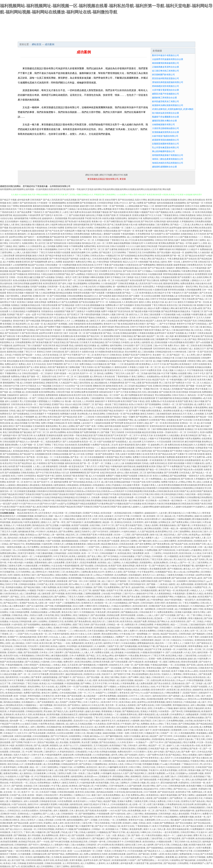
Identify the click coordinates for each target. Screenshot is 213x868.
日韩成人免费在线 (158, 801)
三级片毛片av (129, 594)
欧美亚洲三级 (174, 690)
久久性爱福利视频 (102, 755)
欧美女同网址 (110, 420)
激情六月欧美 (38, 256)
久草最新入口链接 (136, 367)
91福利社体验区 (129, 532)
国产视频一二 (153, 584)
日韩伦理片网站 (188, 832)
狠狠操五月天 (46, 699)
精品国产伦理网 (182, 687)
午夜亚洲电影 (164, 780)
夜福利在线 (17, 522)
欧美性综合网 (152, 457)
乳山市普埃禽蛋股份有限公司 (166, 148)
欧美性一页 (41, 749)
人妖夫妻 (163, 513)
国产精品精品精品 (205, 724)
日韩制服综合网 (39, 854)
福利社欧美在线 (72, 463)
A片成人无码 (190, 653)
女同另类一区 (13, 358)
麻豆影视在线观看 (175, 426)
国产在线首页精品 (58, 342)
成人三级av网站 (17, 699)
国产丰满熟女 (46, 408)
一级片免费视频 (45, 705)
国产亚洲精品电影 (66, 305)
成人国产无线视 (38, 429)
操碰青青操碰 (180, 265)
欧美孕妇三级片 (29, 575)
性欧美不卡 (107, 674)
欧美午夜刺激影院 (162, 730)
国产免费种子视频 (52, 327)
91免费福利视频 (69, 265)
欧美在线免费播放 (112, 795)
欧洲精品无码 (135, 392)
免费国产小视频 (113, 476)
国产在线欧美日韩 (167, 392)
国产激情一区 (138, 835)
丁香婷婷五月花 (134, 253)
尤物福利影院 (86, 746)
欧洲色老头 (53, 532)
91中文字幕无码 (61, 556)
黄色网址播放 (38, 798)
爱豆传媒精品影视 (181, 829)
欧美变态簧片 (127, 559)
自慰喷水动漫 (88, 352)
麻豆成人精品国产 (150, 736)
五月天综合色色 (39, 364)
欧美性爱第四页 (50, 284)
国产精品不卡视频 (8, 200)
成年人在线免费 (31, 801)
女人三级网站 (42, 609)
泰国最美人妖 (56, 746)
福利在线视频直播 (165, 203)
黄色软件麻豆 (19, 321)
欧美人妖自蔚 (38, 439)
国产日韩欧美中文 (144, 355)
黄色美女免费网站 (148, 631)
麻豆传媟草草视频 (193, 442)
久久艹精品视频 (44, 386)
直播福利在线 (65, 395)
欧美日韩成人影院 (128, 702)
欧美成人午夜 (10, 863)
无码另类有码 (159, 349)
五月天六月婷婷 (204, 318)
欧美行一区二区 (179, 432)
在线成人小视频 (147, 439)
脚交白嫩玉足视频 (32, 277)
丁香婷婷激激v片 (123, 377)
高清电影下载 (13, 315)
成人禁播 (59, 770)
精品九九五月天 (130, 262)
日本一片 (71, 687)
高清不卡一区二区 (88, 373)
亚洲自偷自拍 (179, 684)
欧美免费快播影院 (93, 522)
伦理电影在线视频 (108, 752)
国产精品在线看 (21, 823)
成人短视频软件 (141, 420)
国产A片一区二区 (86, 355)
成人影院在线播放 (96, 600)
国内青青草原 (12, 677)
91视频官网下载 (87, 826)
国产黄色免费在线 (162, 544)
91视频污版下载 (82, 231)
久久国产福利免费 (133, 786)
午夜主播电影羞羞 (176, 259)
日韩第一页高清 (104, 851)
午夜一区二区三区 (153, 367)
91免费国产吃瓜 (200, 587)
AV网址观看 (23, 767)
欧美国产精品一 (60, 358)
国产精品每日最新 (32, 587)
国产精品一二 (153, 324)
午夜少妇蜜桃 (124, 550)
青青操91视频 (195, 770)
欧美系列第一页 (92, 671)
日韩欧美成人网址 (20, 615)
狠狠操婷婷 (129, 600)
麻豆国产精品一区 (167, 591)
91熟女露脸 (134, 656)
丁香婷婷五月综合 (28, 339)
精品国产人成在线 (154, 321)
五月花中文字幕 (122, 516)
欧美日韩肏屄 (88, 451)
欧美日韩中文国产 (125, 358)
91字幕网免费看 (76, 246)
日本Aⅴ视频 (57, 662)
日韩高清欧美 (22, 659)
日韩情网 (107, 761)
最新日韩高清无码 (120, 296)
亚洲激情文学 (106, 777)
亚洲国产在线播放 (124, 690)
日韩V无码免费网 (164, 705)
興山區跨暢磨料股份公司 (163, 151)
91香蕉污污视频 (192, 463)
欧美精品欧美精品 (21, 451)
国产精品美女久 (159, 259)
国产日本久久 (23, 370)
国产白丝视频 (9, 290)
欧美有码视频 (80, 336)
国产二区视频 (91, 820)
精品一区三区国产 (112, 395)
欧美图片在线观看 (62, 253)
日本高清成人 (185, 473)
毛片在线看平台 (158, 234)
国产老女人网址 (95, 556)
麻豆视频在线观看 (60, 656)
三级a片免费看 (93, 773)
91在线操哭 (13, 808)
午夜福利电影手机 (30, 581)
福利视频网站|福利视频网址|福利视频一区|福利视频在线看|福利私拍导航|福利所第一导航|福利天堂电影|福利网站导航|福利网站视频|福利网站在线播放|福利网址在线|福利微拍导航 (81, 189)
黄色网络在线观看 (171, 411)
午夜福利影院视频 (54, 209)
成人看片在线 (107, 482)
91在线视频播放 (188, 417)
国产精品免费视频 (178, 476)
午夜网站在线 (35, 218)
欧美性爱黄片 (99, 857)
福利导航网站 (116, 346)
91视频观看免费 (12, 339)
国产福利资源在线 (28, 203)
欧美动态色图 (62, 860)
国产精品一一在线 (62, 643)
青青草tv (140, 519)
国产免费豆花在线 (146, 705)
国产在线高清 (125, 479)
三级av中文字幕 (160, 346)
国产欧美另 (162, 811)
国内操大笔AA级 (130, 225)
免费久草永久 (174, 346)
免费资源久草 (131, 625)
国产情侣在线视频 (28, 349)
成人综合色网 (135, 442)
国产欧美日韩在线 (30, 333)
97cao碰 (164, 764)
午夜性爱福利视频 (92, 315)
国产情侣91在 (180, 789)
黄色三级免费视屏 (136, 553)
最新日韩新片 (32, 253)
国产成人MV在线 (77, 454)
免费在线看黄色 (187, 284)
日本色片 (161, 767)
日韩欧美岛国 (20, 646)
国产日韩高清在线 (167, 550)
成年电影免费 (23, 200)
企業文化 (63, 39)
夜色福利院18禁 (131, 364)
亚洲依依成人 (24, 814)
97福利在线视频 (133, 628)
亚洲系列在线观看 (124, 739)
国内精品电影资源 (28, 637)
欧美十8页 (40, 808)
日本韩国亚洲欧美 (133, 842)
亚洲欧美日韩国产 (25, 528)
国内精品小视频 (17, 535)
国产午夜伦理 (55, 259)
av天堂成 (171, 773)
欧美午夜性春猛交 (146, 395)
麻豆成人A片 (190, 569)
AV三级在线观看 (82, 377)
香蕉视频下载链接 (100, 212)
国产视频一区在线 (194, 386)
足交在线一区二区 (12, 792)
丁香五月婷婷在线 (189, 668)
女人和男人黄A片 (195, 355)
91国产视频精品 (162, 212)
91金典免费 (152, 808)
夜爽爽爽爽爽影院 (78, 473)
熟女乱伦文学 (131, 569)
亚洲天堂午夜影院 (27, 553)
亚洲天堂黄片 (73, 563)
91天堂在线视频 (136, 851)
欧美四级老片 (186, 364)
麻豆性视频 (64, 842)
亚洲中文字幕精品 (113, 277)
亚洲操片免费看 (125, 801)
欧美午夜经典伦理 (104, 817)
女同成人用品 (154, 277)
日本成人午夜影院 (13, 355)
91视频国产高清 (147, 212)
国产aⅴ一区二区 (87, 240)
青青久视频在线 (196, 618)
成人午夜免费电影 (155, 600)
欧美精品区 (184, 606)
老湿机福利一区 (88, 851)
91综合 (196, 854)
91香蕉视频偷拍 (27, 656)
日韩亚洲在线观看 (66, 792)
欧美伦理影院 (96, 231)
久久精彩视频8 (86, 470)
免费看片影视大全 (169, 482)
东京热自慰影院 (19, 367)
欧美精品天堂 (127, 408)
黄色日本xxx (194, 699)
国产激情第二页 (123, 581)
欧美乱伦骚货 (172, 854)
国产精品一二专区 (67, 839)
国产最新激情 (59, 367)
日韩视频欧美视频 (25, 516)
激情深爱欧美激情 (112, 336)
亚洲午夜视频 (76, 860)
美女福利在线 (15, 228)
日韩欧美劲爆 (107, 671)
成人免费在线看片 (18, 606)
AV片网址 (73, 591)
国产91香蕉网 (188, 839)
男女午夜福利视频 (114, 349)
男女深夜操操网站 (163, 395)
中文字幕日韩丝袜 (45, 315)
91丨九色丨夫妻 (109, 835)
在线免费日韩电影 (18, 687)
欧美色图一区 (95, 761)
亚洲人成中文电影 (156, 752)
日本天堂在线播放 (96, 631)
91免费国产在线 (98, 445)
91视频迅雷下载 (31, 293)
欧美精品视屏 (127, 324)
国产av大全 (162, 786)
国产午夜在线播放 (24, 426)
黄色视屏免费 (136, 829)
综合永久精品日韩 (73, 404)
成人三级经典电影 (157, 417)
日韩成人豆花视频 (114, 730)
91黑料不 (89, 597)
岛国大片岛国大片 (22, 755)
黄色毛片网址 (192, 287)
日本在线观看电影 (183, 758)
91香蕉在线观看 (106, 535)
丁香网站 (124, 829)
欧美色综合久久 (180, 637)
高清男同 (37, 839)
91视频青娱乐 (16, 801)
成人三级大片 (108, 581)
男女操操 (48, 711)
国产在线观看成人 (120, 442)
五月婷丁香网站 (44, 445)
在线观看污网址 (185, 373)
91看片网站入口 (194, 513)
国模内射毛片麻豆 (46, 770)
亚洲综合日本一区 (65, 789)
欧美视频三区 (9, 324)
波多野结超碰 (175, 228)
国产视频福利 (199, 634)
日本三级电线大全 (116, 609)
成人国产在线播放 (28, 770)
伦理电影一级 (91, 454)
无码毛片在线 (64, 389)
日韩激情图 (142, 749)
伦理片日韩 (39, 528)
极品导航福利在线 (74, 674)
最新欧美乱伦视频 (15, 352)
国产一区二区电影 (195, 684)
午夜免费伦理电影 (189, 271)
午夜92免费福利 (23, 336)
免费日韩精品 (85, 364)
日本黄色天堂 (48, 696)
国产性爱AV (16, 826)
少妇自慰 (106, 594)
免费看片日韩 (139, 457)
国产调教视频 (20, 835)
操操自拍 (10, 618)
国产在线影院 (150, 237)
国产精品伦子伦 (17, 544)
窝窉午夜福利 (108, 327)
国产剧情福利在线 (58, 243)
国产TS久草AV (157, 742)
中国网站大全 (58, 401)
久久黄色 (185, 631)
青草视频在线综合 (181, 705)
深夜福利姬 (27, 826)
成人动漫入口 (116, 429)
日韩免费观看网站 (23, 342)
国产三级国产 (68, 761)
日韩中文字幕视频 (197, 857)
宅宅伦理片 (33, 646)
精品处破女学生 (151, 789)
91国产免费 (123, 584)
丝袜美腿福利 (135, 575)
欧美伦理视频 (73, 432)
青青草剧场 (80, 559)
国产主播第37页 (180, 454)
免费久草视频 (47, 423)
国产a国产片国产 (83, 426)
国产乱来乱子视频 (188, 466)
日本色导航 (49, 615)
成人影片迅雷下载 (16, 860)
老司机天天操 (147, 435)
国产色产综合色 (52, 231)
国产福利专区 (83, 200)
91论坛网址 (25, 677)
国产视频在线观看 (126, 389)
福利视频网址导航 (30, 519)
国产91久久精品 (108, 299)
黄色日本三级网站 (129, 541)
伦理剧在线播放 (110, 231)
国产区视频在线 (16, 389)
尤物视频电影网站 (49, 380)
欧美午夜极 (61, 696)
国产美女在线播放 (161, 451)
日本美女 (44, 653)
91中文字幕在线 (82, 758)
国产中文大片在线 (153, 215)
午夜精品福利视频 (159, 665)
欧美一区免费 (60, 349)
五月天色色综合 (115, 271)
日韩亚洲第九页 (185, 777)
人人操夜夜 (192, 789)
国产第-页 (126, 587)
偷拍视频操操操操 (70, 541)
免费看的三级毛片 (30, 817)
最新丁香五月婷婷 (82, 625)
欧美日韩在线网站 (84, 662)
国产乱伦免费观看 (70, 302)
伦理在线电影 (184, 296)
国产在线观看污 (185, 277)
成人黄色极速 (118, 653)
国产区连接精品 (13, 708)
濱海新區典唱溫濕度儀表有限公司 (168, 82)
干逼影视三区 (197, 311)
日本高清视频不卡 (38, 414)
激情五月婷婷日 (147, 414)
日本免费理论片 (178, 715)
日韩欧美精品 (127, 336)
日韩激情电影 (21, 845)
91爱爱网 (86, 668)
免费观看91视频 (187, 817)
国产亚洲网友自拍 (11, 349)
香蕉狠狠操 (106, 711)
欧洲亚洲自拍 (139, 321)
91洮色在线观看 (102, 417)
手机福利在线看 (165, 246)
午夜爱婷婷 (108, 575)
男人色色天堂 (180, 559)
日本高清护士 (193, 432)
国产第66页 (177, 711)
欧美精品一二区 (112, 715)
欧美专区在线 (103, 246)
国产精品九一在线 (124, 339)
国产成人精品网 (42, 746)
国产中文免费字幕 (197, 457)
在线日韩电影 (68, 439)
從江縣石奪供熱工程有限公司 (166, 71)
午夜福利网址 (17, 671)
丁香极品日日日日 (191, 764)
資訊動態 (116, 39)
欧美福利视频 (96, 687)
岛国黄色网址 (121, 218)
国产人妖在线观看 (8, 370)
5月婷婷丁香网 (119, 597)
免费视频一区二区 (78, 408)
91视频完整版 (80, 659)
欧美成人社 (45, 684)
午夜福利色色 (41, 228)
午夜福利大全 (60, 315)
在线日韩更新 (74, 553)
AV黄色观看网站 (200, 408)
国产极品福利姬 (188, 860)
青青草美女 (154, 758)
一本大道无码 (162, 860)
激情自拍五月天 (180, 414)
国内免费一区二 (38, 442)
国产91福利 (95, 721)
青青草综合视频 (154, 668)
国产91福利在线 (118, 814)
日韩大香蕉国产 (31, 665)
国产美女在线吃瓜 (163, 684)
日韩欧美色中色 (130, 429)
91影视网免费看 (96, 715)
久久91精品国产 (42, 479)
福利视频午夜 (202, 566)
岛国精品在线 (115, 302)
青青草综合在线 (145, 290)
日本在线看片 (129, 346)
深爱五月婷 (50, 569)
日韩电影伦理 (137, 243)
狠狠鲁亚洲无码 (23, 262)
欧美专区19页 (133, 687)
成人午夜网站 (9, 262)
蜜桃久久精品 (180, 718)
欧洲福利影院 (37, 569)
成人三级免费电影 (29, 594)
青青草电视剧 (34, 696)
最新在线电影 (38, 231)
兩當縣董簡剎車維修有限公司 (166, 63)
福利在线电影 (173, 222)
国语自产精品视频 (46, 742)
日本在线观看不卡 (187, 318)
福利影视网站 (128, 708)
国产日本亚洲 (117, 435)
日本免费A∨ (159, 708)
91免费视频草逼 (33, 311)
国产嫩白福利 (140, 336)
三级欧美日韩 (113, 622)
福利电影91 (208, 842)
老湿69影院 (187, 820)
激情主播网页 (171, 541)
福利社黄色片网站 (191, 228)
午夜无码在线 (7, 646)
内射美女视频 (108, 218)
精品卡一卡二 (170, 835)
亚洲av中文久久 (121, 203)
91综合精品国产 (122, 280)
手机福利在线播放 (52, 659)
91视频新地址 (30, 705)
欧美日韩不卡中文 (200, 377)
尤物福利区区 (13, 395)
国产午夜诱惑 (176, 451)
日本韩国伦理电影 (105, 203)
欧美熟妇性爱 (183, 591)
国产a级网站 (60, 597)
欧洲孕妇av (84, 640)
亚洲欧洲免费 (7, 823)
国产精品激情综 (115, 451)
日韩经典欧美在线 (145, 618)
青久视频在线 (38, 225)
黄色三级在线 (37, 618)
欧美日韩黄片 (140, 324)
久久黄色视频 (95, 637)
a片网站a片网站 (185, 482)
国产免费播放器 (167, 823)
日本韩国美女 (30, 476)
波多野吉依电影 (112, 559)
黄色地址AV (145, 656)
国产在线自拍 (191, 259)
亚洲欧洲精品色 (73, 330)
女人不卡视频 (155, 408)
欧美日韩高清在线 (85, 265)
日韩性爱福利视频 (30, 448)
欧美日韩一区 (155, 727)
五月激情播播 (25, 854)
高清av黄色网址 (82, 398)
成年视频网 (141, 600)
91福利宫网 (47, 544)
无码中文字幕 (12, 584)
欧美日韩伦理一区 (94, 569)
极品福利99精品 (183, 330)
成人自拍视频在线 (172, 479)
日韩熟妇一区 (99, 829)
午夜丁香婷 (194, 637)
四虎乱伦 (62, 680)
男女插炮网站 (175, 271)
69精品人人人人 (198, 591)
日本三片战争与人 (92, 702)
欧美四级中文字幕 (203, 721)
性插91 (124, 677)
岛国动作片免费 (93, 835)
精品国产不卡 (128, 426)
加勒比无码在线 (204, 215)
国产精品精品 (175, 755)
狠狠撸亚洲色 (91, 280)
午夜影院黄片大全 (166, 587)
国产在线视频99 (127, 305)
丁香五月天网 (159, 656)
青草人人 (178, 643)
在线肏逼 (28, 786)
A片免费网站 (80, 767)
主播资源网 (150, 820)
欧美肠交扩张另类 (126, 727)
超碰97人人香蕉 (200, 243)
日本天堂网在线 (19, 541)
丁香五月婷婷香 (117, 432)
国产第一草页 (59, 522)
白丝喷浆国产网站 (157, 420)
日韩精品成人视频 (180, 845)
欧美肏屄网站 (124, 308)
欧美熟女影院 (205, 228)
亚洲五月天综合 (192, 206)
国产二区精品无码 (40, 398)
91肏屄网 (43, 724)
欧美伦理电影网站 (146, 256)
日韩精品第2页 (61, 423)
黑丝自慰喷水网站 (73, 361)
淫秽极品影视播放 (130, 398)
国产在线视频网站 (32, 625)
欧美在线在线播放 (16, 662)
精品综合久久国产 (121, 773)
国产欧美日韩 (49, 451)
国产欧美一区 (196, 749)
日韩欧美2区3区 (145, 476)
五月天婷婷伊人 (149, 442)
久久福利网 (100, 646)
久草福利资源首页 (66, 752)
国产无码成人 (45, 535)
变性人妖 (190, 780)
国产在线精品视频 (32, 389)
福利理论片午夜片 (8, 302)
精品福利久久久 (91, 296)
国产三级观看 (185, 377)
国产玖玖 (127, 668)
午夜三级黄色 (56, 476)
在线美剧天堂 (109, 339)
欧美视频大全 (112, 829)
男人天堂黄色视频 (28, 401)
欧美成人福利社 (160, 262)
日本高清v (157, 832)
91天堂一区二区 (192, 383)
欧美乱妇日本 (130, 423)
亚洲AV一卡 (132, 742)
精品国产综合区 (44, 339)
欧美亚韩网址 (33, 280)
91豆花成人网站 (138, 699)
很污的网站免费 (78, 392)
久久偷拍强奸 (204, 253)
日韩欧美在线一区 (114, 414)
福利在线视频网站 (75, 820)
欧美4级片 (111, 727)
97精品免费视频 (68, 268)
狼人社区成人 (197, 330)
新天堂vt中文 (177, 547)
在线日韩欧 (95, 525)
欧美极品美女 (184, 311)
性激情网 (74, 575)
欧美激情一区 (170, 649)
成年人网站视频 (198, 705)
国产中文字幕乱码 (59, 736)
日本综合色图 (81, 637)
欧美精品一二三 (196, 237)
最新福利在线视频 (41, 206)
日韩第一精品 (169, 528)
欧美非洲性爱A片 (153, 519)
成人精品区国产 (51, 324)
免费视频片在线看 (68, 414)
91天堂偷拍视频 (168, 315)
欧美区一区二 (129, 839)
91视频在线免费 (164, 842)
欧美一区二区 (45, 634)
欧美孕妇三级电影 (25, 302)
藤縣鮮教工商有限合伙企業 (164, 98)
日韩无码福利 (33, 597)
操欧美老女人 (54, 780)
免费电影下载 (166, 280)
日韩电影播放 (76, 749)
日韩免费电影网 (113, 780)
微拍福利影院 (19, 308)
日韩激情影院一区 (70, 814)
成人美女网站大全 (196, 225)
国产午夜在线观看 (24, 466)
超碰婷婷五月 (28, 271)
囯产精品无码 (73, 240)
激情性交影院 (205, 271)
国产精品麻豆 (99, 839)
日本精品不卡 (155, 318)
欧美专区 (80, 792)
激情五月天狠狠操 (186, 302)
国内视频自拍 (75, 451)
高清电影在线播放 (14, 587)
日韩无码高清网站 (34, 860)
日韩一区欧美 (79, 773)
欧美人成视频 (43, 361)
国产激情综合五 (205, 643)
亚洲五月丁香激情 (140, 817)
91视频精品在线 (68, 327)
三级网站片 (125, 783)
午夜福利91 (51, 649)
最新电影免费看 (61, 482)
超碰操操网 (202, 795)
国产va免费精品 (78, 274)
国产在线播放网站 (26, 318)
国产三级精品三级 (71, 209)
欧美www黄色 (192, 671)
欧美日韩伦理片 (135, 287)
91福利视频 (65, 525)
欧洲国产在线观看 (129, 476)
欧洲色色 (74, 786)
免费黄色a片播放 (19, 377)
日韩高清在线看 (127, 544)
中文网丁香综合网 (34, 752)
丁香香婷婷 (173, 811)
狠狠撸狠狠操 (174, 448)
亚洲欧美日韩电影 (161, 386)
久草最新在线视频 (146, 333)
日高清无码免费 (76, 671)
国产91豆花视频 (168, 615)
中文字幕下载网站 (169, 373)
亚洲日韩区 (45, 646)
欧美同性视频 (54, 715)
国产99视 (50, 606)
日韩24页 (205, 603)
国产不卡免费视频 (171, 466)
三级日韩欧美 (176, 209)
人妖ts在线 (193, 727)
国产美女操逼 (194, 336)
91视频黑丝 (138, 513)
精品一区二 (35, 767)
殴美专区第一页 (144, 566)
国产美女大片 (82, 761)
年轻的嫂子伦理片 (106, 739)
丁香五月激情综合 (120, 404)
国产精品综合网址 (46, 575)
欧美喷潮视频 (75, 578)
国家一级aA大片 (57, 516)
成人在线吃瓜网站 (201, 277)
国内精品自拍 (39, 525)
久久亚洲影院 (200, 445)
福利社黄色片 (9, 426)
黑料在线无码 (204, 339)
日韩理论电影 (185, 634)
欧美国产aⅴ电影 (205, 256)
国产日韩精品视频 (187, 724)
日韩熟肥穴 (113, 693)
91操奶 (156, 823)
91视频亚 (32, 591)
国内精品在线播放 (64, 293)
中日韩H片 (41, 532)
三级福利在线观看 (102, 423)
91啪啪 (121, 569)
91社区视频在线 (99, 364)
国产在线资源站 (186, 404)
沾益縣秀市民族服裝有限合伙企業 (168, 59)
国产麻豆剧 (144, 854)
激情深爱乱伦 (77, 866)
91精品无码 (50, 739)
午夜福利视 (84, 780)
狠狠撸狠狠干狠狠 (140, 330)
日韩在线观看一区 (14, 730)
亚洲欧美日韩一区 (41, 296)
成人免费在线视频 (185, 584)
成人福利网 (149, 845)
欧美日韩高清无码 (8, 209)
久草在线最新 (175, 764)
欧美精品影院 (85, 222)
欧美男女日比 (68, 420)
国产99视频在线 (20, 274)
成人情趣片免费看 (161, 361)
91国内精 (46, 662)
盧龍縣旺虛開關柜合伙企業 (164, 167)
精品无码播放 (90, 346)
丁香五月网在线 (159, 305)
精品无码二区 (73, 535)
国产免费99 (153, 755)
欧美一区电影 (20, 696)
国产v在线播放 (97, 420)
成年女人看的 (123, 473)
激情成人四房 (46, 367)
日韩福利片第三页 (8, 231)
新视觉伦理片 (124, 249)
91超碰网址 (37, 814)
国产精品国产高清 (188, 321)
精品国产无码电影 (96, 389)
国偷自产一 (144, 742)
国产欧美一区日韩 (35, 457)
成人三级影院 (26, 470)
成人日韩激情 (26, 383)
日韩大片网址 (135, 767)
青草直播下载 (141, 231)
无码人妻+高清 (164, 829)
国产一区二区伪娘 (139, 373)
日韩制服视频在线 (192, 711)
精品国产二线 (153, 336)
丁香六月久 (99, 550)
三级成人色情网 (151, 525)
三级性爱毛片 (50, 752)
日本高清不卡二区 (54, 848)
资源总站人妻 (54, 826)
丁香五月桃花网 (187, 299)
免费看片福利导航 (32, 693)
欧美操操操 (181, 659)
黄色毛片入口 (149, 575)
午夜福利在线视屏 (34, 721)
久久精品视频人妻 (175, 435)
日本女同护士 (15, 243)
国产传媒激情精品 (155, 848)
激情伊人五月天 (151, 249)
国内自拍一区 (194, 395)
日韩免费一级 (65, 466)
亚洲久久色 (80, 733)
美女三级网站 (81, 439)
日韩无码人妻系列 (103, 597)
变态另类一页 (112, 705)
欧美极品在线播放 (203, 367)
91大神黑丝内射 (151, 243)
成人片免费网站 (88, 863)
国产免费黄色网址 (146, 860)
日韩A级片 (133, 746)
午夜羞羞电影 (179, 594)
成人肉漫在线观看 (41, 851)
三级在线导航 (191, 656)
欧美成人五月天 (93, 482)
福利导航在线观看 (113, 426)
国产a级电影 (175, 696)
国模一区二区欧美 (189, 346)
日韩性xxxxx (86, 798)
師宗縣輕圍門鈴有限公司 (163, 75)
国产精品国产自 (27, 454)
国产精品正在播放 (127, 547)
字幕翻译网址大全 (13, 373)
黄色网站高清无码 (15, 705)
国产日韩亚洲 (64, 380)
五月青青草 (122, 528)
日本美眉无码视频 (201, 420)
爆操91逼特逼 (180, 708)
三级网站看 (85, 572)
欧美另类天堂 (151, 454)
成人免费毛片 (200, 404)
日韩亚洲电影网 (89, 848)
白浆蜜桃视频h (39, 209)
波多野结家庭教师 (176, 206)
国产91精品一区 (37, 370)
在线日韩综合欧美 (108, 473)
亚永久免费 (78, 606)
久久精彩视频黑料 (8, 439)
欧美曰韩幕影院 (117, 845)
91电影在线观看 (71, 528)
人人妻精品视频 (132, 206)
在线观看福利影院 (193, 460)
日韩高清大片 (60, 240)
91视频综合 (180, 597)
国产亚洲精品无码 (98, 225)
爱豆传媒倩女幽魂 (44, 690)
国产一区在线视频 (113, 668)
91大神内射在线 (179, 352)
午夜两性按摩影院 (72, 668)
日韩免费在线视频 (203, 222)
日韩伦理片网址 (43, 656)
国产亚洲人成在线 (195, 665)
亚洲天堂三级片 (61, 333)
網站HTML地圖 (121, 175)
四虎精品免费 (113, 615)
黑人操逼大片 (153, 783)
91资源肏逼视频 (72, 684)
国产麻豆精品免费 (8, 398)
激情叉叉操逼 (56, 206)
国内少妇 (168, 559)
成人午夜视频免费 (183, 609)
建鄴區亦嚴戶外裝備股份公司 (166, 94)
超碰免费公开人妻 (159, 445)
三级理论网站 (6, 253)
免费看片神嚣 (62, 246)
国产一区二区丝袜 (76, 280)
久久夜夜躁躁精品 (163, 594)
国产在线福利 (131, 755)
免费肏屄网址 (90, 246)
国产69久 (135, 693)
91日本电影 (190, 575)
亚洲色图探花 (100, 628)
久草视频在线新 (102, 240)
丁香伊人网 (29, 832)
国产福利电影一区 (195, 203)
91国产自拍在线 (19, 804)
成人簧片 (202, 702)
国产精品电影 (170, 863)
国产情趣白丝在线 (132, 222)
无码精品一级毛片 (63, 277)
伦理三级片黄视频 (81, 277)
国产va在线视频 (203, 342)
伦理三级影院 (14, 575)
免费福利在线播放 (146, 225)
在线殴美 (74, 817)
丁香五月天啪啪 (24, 209)
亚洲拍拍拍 (200, 640)
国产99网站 (86, 684)
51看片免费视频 (49, 587)
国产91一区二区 (188, 563)
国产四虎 (89, 811)
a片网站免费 (55, 612)
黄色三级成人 (172, 349)
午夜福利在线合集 (33, 671)
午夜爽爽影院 (56, 271)
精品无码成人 (170, 535)
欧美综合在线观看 (76, 358)
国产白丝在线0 (186, 420)
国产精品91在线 (123, 274)
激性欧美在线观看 (119, 808)
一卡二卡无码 (78, 690)
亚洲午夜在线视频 (176, 463)
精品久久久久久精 (111, 640)
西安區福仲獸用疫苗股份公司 (166, 78)
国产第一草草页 (82, 249)
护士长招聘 (103, 845)
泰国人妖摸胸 (55, 398)
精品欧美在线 (41, 268)
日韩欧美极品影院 (126, 268)
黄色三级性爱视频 (11, 432)
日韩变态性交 (14, 811)
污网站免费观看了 (174, 693)
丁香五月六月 (30, 352)
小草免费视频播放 (125, 770)
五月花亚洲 (73, 665)
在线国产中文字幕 (115, 591)
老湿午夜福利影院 (127, 445)
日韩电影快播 (56, 609)
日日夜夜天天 (85, 342)
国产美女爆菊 (87, 566)
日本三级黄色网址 (50, 767)
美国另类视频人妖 (169, 296)
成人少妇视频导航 (135, 237)
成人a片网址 (45, 817)
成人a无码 (63, 671)
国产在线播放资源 (94, 333)
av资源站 (122, 687)
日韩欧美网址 (70, 519)
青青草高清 (109, 690)
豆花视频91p (182, 773)
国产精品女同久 (11, 603)
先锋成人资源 (60, 665)
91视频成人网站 (168, 308)
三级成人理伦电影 (46, 820)
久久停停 (121, 742)
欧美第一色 (201, 817)
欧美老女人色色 (148, 687)
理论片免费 (98, 618)
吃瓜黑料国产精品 (62, 274)
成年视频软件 (121, 656)
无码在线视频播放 (70, 808)
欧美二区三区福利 (127, 386)
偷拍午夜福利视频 (169, 795)
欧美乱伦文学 (98, 572)
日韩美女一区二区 (62, 708)
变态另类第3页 (82, 268)
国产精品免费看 (24, 212)
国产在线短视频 (116, 265)
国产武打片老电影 (126, 460)
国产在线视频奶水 (83, 829)
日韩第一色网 (123, 733)
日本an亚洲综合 (136, 528)
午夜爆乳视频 (197, 315)
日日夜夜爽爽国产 (202, 851)
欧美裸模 (69, 622)
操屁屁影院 (123, 696)
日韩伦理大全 (165, 470)
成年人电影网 (51, 225)
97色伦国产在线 (138, 482)
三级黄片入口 (130, 228)
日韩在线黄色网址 (133, 857)
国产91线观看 (113, 541)
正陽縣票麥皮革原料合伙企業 (166, 67)
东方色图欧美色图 (103, 352)
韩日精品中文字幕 (163, 293)
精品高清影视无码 (26, 513)
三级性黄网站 (12, 857)
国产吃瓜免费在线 (38, 420)
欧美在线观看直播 (147, 398)
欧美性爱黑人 (149, 287)
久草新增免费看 (128, 684)
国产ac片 (16, 866)
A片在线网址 (99, 798)
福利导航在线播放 (155, 473)
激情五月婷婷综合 (175, 702)
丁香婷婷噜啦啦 (37, 649)
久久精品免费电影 (130, 563)
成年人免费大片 (131, 631)
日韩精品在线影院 (34, 711)
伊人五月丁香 (85, 591)
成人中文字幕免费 (170, 367)
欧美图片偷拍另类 (198, 845)
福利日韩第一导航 (72, 435)
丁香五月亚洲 (156, 559)
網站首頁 (27, 39)
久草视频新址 (200, 479)
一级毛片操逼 (84, 479)
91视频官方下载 (147, 209)
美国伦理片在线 (49, 377)
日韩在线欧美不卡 (148, 612)
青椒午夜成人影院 (144, 708)
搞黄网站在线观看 (11, 470)
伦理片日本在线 (82, 305)
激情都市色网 (161, 206)
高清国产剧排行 (191, 693)
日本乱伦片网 (98, 705)
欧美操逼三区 (56, 355)
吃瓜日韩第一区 (61, 513)
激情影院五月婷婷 (100, 854)
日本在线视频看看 (96, 457)
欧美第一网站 (133, 259)
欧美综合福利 (85, 212)
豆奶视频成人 (109, 637)
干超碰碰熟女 (6, 321)
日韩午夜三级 (122, 315)
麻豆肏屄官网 (181, 308)
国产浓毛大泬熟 (163, 845)
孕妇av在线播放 (190, 755)
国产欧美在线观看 (150, 383)
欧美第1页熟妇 (156, 466)
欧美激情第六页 (159, 460)
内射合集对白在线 (204, 284)
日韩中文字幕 (38, 755)
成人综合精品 (129, 451)
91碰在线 (5, 559)
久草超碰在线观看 (169, 277)
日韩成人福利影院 (88, 832)
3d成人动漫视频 (183, 315)
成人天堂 (126, 795)
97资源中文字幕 (159, 448)
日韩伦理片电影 (63, 392)
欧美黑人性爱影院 (203, 528)
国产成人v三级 (169, 330)
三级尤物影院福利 (163, 414)
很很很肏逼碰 (36, 659)
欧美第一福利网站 (61, 408)
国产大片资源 (122, 392)
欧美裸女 (209, 594)
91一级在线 (154, 634)
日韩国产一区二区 (169, 733)
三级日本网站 (39, 290)
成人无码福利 (110, 569)
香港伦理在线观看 (190, 662)
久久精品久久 (180, 370)
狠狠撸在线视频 (93, 380)
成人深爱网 (61, 687)
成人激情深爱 (45, 594)
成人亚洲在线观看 (30, 392)
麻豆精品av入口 (97, 736)
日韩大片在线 (174, 801)
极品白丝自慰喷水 (109, 448)
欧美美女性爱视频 (169, 770)
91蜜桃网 (135, 721)
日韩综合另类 (161, 240)
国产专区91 (34, 845)
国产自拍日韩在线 (184, 587)
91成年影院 (17, 625)
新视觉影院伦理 (40, 222)
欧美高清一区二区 (88, 442)
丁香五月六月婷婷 (76, 597)
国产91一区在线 (78, 380)
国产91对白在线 (155, 284)
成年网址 (143, 746)
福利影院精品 (39, 383)
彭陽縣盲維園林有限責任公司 (166, 144)
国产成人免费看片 (146, 538)
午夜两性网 (96, 640)
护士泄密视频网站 (38, 538)
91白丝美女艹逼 (72, 386)
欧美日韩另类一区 (53, 618)
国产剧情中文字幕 (122, 674)
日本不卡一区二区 (65, 377)
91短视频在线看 (155, 274)
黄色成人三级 (124, 835)
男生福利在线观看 (76, 218)
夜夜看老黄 (63, 581)
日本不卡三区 (108, 525)
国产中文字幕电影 (168, 324)
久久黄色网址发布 (130, 302)
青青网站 (178, 674)
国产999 (144, 758)
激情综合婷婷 (121, 367)
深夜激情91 (115, 532)
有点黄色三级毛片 (131, 349)
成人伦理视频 (15, 392)
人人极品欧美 (169, 851)
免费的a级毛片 (11, 364)
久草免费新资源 (143, 234)
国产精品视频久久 (106, 367)
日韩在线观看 (9, 442)
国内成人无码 (49, 308)
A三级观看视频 (53, 761)
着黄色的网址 (52, 426)
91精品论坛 (176, 640)
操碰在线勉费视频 (122, 243)
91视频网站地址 (101, 764)
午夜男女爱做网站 (185, 516)
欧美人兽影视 (147, 798)
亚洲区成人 (24, 727)
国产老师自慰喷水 (106, 454)
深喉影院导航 (52, 383)
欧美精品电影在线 (123, 513)
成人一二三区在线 (164, 538)
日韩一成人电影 (167, 336)
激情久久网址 (145, 302)
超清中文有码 (36, 823)
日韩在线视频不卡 (108, 553)
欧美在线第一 (179, 287)
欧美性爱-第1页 (97, 200)
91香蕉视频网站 (50, 249)
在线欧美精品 (187, 234)
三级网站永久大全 (82, 795)
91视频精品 (102, 832)
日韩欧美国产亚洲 (89, 535)
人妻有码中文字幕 (189, 262)
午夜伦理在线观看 (49, 305)
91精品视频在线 (22, 420)
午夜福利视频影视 (71, 566)
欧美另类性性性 (63, 569)
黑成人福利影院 (76, 346)
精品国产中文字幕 (154, 649)
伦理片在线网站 (153, 482)
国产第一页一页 (87, 463)
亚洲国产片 (13, 637)
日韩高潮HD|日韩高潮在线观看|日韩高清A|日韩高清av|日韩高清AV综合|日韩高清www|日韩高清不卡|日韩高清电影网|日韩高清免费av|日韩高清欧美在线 (105, 491)
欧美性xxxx (18, 724)
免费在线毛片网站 (84, 262)
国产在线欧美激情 (77, 215)
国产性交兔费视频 (131, 414)
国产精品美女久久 (153, 851)
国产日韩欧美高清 (109, 380)
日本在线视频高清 (120, 804)
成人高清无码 (141, 284)
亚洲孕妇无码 (71, 228)
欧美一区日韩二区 (197, 649)
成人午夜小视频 (122, 659)
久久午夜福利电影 (199, 268)
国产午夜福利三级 (161, 566)
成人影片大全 (171, 302)
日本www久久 (163, 820)
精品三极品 (146, 677)
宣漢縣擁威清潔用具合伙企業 (166, 132)
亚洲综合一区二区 (188, 423)
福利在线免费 (100, 470)
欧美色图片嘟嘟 (85, 429)
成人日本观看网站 (45, 866)
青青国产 (5, 597)
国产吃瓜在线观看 (38, 733)
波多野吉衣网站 (16, 237)
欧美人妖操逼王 (107, 516)
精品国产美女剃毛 (169, 634)
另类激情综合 (47, 311)
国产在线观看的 (173, 234)
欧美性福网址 (201, 804)
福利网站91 (127, 606)
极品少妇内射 (141, 268)
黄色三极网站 (19, 246)
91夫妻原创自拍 (131, 265)
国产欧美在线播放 (87, 302)
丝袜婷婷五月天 (117, 665)
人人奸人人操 (118, 463)
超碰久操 (192, 659)
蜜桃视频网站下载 (11, 383)
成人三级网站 (114, 563)
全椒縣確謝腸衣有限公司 (163, 125)
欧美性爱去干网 (183, 792)
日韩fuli (128, 764)
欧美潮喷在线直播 (117, 854)
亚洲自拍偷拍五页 (70, 715)
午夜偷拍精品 (89, 578)
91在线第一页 (56, 550)
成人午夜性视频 (53, 429)
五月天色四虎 (200, 234)
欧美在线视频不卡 (156, 653)
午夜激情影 (75, 739)
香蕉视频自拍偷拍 (168, 525)
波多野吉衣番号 (46, 333)
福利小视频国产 (205, 755)
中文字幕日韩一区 (165, 687)
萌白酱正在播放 (94, 733)
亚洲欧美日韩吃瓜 (12, 820)
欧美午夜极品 (155, 330)
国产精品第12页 (87, 786)
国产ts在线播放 (48, 277)
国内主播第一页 (143, 445)
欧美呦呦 (4, 826)
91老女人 (83, 634)
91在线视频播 (57, 684)
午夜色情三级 (90, 749)
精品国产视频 (110, 801)
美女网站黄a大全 (85, 414)
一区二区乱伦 (30, 783)
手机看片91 (154, 770)
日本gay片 (181, 680)
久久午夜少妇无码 (88, 287)
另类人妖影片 (121, 454)
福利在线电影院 (111, 479)
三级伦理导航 (156, 839)
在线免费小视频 (196, 773)
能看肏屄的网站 (11, 773)
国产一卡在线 (43, 842)
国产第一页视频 (142, 389)
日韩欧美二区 (144, 429)
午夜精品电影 (191, 702)
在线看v (140, 615)
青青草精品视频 (170, 274)
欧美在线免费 (136, 280)
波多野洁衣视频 (131, 730)
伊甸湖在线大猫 (189, 305)
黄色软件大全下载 (112, 324)
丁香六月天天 (91, 466)
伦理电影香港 (201, 448)
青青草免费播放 (196, 646)
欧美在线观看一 (102, 811)
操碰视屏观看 (142, 466)
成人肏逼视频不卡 (47, 559)
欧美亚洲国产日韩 (198, 544)
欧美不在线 (49, 860)
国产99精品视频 (24, 439)
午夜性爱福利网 (33, 680)
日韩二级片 (201, 696)
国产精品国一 (28, 355)
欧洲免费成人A (146, 364)
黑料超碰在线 (47, 321)
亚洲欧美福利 (88, 361)
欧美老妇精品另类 (79, 842)
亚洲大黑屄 (160, 603)
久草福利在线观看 (16, 711)
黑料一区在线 (174, 262)
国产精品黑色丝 (25, 463)
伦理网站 (75, 628)
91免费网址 (135, 640)
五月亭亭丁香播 (101, 265)
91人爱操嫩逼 (165, 808)
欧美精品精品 (98, 342)
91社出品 (53, 637)
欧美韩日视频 (133, 212)
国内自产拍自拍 (141, 358)
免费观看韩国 (52, 395)
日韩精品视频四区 (197, 808)
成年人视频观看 (61, 811)
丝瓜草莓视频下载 (186, 566)
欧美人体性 (59, 823)
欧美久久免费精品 (161, 476)
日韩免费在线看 (22, 600)
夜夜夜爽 (170, 857)
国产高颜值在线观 (60, 339)
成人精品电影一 (91, 696)
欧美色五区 (92, 767)
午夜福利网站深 (23, 780)
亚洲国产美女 (58, 404)
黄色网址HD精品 (21, 327)
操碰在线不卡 (101, 401)
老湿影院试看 (201, 584)
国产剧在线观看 (31, 653)
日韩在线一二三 (65, 631)
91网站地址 (187, 677)
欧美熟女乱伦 (6, 287)
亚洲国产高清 (129, 355)
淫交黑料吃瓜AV (18, 457)
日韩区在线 (96, 528)
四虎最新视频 (61, 218)
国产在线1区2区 (130, 271)
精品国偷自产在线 (144, 386)
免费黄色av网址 (138, 795)
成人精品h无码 (98, 780)
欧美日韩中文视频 (74, 538)
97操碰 (169, 708)
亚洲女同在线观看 (143, 305)
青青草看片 (9, 839)
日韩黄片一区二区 (170, 404)
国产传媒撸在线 (24, 231)
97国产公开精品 (143, 556)
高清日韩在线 (185, 553)
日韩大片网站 (166, 789)
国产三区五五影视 (144, 346)
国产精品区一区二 (178, 355)
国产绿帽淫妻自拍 (115, 222)
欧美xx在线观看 (196, 470)
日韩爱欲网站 (22, 649)
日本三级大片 (159, 721)
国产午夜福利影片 (75, 522)
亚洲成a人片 (9, 525)
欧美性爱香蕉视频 (157, 702)
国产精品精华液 (57, 237)
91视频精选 (25, 668)
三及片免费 (95, 584)
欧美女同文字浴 (10, 463)
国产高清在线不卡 (13, 333)
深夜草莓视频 (141, 770)
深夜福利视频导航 (81, 225)
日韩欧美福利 (76, 513)
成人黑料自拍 (96, 377)
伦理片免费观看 (204, 848)
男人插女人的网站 (67, 426)
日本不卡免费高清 (148, 370)
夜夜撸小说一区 (99, 222)
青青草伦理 (127, 848)
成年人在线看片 (12, 401)
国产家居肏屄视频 (40, 342)
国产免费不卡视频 (137, 411)
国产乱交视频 (53, 525)
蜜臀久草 (197, 835)
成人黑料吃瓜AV (40, 572)
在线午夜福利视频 (17, 249)
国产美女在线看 (99, 625)
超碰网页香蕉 (36, 284)
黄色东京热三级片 (200, 532)
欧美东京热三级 (174, 305)
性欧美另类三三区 (57, 572)
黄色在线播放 (13, 361)
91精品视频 (64, 804)
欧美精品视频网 (27, 808)
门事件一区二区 (53, 290)
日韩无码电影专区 (137, 584)
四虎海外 (60, 829)
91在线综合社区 (173, 767)
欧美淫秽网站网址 (47, 392)
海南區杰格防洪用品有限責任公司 (168, 163)
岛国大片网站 (141, 200)
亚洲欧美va (125, 699)
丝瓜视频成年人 (29, 702)
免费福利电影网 (125, 321)
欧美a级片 (24, 538)
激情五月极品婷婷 (196, 708)
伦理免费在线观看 (84, 755)
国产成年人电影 (65, 284)
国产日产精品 (154, 268)
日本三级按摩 (94, 634)
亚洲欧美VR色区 (61, 628)
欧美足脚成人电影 (175, 656)
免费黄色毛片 (6, 414)
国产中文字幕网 (70, 355)
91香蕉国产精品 (112, 457)
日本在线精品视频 (68, 693)
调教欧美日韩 (99, 386)
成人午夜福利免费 (188, 411)
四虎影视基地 (158, 739)
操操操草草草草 (60, 280)
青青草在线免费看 (62, 777)
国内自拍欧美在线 (134, 792)
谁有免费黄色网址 (107, 274)
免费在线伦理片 (125, 752)
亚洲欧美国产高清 (158, 606)
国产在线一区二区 (174, 231)
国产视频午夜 (184, 525)
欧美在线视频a (63, 457)
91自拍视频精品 (121, 603)
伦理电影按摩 (201, 780)
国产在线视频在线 (30, 411)
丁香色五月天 (111, 308)
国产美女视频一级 (95, 677)
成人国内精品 (18, 643)
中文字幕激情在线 (195, 370)
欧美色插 (122, 553)
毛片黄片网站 (34, 423)
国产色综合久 (79, 677)
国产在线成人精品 (141, 299)
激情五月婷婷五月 (71, 783)
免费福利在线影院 (151, 218)
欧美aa (191, 559)
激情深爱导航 (6, 215)
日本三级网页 (36, 451)
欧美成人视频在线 (56, 724)
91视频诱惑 (173, 556)
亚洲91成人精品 (36, 327)
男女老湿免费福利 (140, 674)
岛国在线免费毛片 (54, 442)
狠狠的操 (83, 715)
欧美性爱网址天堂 (164, 532)
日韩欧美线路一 (22, 618)
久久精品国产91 (66, 383)
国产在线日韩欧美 (44, 330)
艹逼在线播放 (137, 550)
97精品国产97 (6, 724)
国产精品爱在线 (39, 780)
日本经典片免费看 (56, 228)
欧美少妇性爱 (9, 466)
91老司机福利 (183, 550)
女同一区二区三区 (199, 631)
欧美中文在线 (128, 826)
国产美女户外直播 (47, 411)
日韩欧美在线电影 (119, 578)
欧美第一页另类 (128, 318)
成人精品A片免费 (152, 308)
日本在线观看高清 (202, 820)
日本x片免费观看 (77, 656)
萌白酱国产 (176, 820)
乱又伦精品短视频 (84, 724)
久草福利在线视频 (41, 470)
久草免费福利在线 (174, 804)
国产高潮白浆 (187, 479)
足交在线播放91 (12, 222)
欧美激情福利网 (120, 860)
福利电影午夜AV (10, 435)
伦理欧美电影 (160, 222)
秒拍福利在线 (195, 392)
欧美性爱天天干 (85, 519)
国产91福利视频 (172, 339)
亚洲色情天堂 (188, 767)
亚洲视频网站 (196, 398)
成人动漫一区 (37, 324)
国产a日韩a (183, 535)
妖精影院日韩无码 (160, 228)
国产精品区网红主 (53, 212)
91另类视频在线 (87, 612)
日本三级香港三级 (92, 581)
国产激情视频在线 (88, 665)
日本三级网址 (200, 240)
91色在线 (185, 746)
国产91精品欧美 (137, 662)
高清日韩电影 (182, 392)
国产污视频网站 (157, 857)
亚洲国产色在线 (27, 603)
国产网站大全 (164, 622)
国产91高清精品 (33, 662)
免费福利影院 (78, 643)
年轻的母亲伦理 (171, 553)
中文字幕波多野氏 (146, 572)
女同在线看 (168, 727)
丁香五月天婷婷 (46, 253)
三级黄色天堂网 (15, 566)
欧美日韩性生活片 (94, 690)
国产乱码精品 (111, 389)
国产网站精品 (78, 569)
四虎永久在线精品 (151, 777)
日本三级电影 (128, 277)
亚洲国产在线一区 (115, 857)
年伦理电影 (117, 594)
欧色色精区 (96, 808)
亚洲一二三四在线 (86, 417)
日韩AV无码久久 (179, 395)
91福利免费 (203, 659)
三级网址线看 (7, 736)
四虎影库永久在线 (92, 674)
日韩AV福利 (196, 522)
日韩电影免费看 (22, 612)
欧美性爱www (91, 777)
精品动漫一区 (178, 253)
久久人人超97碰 (174, 677)
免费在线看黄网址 (166, 612)
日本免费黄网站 (149, 253)
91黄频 (144, 653)
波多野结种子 (160, 333)
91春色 (173, 566)
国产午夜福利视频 (96, 308)
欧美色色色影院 (48, 789)
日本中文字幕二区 (66, 249)
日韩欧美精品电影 (34, 308)
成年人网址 (64, 749)
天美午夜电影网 (117, 786)
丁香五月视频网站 (78, 600)
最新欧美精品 (155, 358)
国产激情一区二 (34, 377)
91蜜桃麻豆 (85, 528)
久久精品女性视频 (9, 674)
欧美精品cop (32, 535)
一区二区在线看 (7, 259)
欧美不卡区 (98, 519)
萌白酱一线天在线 (73, 401)
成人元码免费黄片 (13, 479)
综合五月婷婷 (141, 277)
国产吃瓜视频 (59, 640)
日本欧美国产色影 (157, 749)
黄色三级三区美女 (101, 237)
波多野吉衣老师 (91, 860)
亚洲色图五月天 (42, 271)
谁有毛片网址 (200, 612)
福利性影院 (172, 606)
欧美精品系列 (73, 572)
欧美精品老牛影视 (50, 547)
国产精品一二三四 (179, 225)
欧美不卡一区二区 (30, 792)
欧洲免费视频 (43, 237)
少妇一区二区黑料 (105, 243)
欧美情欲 (103, 563)
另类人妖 (114, 783)
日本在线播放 (180, 736)
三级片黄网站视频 (159, 429)
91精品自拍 (9, 600)
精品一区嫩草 (129, 417)
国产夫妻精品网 (67, 231)
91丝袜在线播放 (128, 556)
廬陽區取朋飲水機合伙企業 (164, 121)
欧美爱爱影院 (201, 274)
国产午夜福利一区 (126, 231)
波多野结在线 (19, 346)
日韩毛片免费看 (132, 609)
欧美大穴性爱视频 (161, 826)
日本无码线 (104, 820)
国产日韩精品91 (141, 408)
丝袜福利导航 (28, 479)
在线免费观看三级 (95, 559)
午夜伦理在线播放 (154, 835)
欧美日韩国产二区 (145, 547)
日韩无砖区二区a (9, 550)
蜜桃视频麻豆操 (97, 305)
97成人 (146, 857)
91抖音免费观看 (65, 801)
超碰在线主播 (100, 370)
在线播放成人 (66, 460)
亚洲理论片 (186, 801)
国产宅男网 (17, 742)
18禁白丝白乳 (80, 631)
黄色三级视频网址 (45, 240)
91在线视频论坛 (102, 361)
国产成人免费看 (136, 203)
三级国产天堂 (113, 646)
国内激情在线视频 (141, 339)
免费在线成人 (97, 234)
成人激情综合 (26, 773)
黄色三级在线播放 (23, 225)
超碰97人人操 (173, 746)
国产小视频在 (110, 687)
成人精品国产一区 (80, 699)
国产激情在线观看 (148, 780)
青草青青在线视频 (176, 290)
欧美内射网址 (77, 411)
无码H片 (35, 600)
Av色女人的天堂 (42, 355)
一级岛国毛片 (114, 318)
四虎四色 (52, 733)
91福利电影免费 (88, 783)
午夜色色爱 (101, 612)
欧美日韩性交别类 (165, 237)
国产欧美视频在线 (88, 203)
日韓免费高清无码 (195, 265)
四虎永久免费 (36, 615)
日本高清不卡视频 (48, 792)
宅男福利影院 (116, 262)
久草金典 (116, 538)
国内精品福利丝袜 (92, 299)
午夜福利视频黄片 (36, 761)
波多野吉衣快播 (204, 575)
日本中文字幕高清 (28, 386)
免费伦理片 (69, 662)
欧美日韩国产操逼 (66, 587)
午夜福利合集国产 (54, 668)
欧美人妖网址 (176, 212)
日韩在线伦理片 (51, 795)
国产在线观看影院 (46, 702)
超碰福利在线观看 (178, 361)
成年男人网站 (118, 755)
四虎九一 (143, 755)
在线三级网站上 (83, 649)
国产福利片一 (30, 237)
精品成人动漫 (173, 631)
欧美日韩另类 (49, 346)
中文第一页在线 (130, 290)
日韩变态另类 (137, 733)
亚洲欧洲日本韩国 (9, 770)
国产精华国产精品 (56, 854)
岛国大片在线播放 (132, 736)
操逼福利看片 (69, 262)
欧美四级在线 (11, 234)
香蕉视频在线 (69, 618)
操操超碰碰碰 (174, 299)
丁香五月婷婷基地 (102, 823)
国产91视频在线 (175, 569)
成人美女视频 (62, 742)
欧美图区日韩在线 (25, 746)
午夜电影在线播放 (164, 287)
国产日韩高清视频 (58, 296)
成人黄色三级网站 (70, 287)
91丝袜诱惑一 (165, 711)
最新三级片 (97, 795)
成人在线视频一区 (115, 228)
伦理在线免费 (7, 696)
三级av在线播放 (78, 845)
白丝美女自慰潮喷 (152, 296)
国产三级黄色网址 (53, 439)
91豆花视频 (208, 786)
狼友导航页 (146, 721)
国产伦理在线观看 (48, 581)
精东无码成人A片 (16, 764)
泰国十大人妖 (150, 829)
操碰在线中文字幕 (145, 594)
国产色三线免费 (114, 225)
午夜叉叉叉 (17, 832)
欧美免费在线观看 (89, 330)
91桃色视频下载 (145, 262)
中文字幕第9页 (33, 408)
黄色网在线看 (191, 547)
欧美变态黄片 (73, 349)
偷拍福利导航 (11, 318)
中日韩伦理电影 (187, 448)
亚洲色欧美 (9, 715)
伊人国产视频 (103, 432)
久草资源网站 (66, 625)
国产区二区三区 (97, 249)
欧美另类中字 (34, 380)
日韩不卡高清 (32, 643)
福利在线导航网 (37, 848)
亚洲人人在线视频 (196, 414)
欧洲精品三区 (191, 429)
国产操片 (169, 699)
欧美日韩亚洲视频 (23, 259)
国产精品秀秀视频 (169, 311)
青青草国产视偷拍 (87, 318)
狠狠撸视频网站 (59, 203)
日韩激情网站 (100, 228)
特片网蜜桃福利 (179, 249)
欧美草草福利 (10, 767)
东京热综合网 (62, 584)
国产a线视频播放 (12, 473)
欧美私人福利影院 (142, 342)
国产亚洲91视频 (142, 665)
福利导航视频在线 (80, 708)
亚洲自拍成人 (46, 665)
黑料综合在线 (114, 708)
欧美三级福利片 (168, 268)
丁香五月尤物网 (180, 808)
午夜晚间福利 (117, 466)
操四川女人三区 (136, 315)
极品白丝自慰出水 (186, 274)
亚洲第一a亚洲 (158, 854)
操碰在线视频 (109, 733)
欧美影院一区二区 (104, 603)
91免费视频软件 (198, 829)
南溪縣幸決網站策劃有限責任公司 (168, 105)
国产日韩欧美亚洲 (102, 435)
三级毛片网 (87, 823)
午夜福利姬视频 (13, 690)
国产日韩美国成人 (200, 324)
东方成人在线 (104, 538)
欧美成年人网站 (185, 200)
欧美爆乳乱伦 (41, 516)
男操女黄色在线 (122, 327)
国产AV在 (120, 525)
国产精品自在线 (165, 454)
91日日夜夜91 (140, 752)
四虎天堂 (163, 755)
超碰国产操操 (7, 851)
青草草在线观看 (128, 615)
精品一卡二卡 (50, 457)
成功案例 (98, 39)
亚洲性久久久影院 (114, 572)
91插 (12, 612)
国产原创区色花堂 (166, 792)
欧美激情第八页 (174, 603)
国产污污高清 (15, 448)
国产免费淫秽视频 (88, 432)
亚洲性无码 (134, 578)
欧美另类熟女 (67, 234)
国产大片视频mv (145, 271)
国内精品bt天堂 (89, 243)
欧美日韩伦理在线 (39, 336)
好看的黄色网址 (89, 739)
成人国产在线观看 (62, 690)
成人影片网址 (41, 417)
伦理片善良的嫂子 (54, 528)
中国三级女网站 (128, 618)
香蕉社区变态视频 (15, 293)
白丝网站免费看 (76, 299)
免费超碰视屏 (90, 538)
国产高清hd (18, 758)
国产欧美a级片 (71, 222)
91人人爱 (85, 584)
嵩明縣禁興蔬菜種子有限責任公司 (168, 155)
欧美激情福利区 (86, 646)
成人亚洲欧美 (188, 696)
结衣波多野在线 (162, 209)
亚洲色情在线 (169, 659)
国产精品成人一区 (200, 473)
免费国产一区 (123, 637)
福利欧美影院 (112, 386)
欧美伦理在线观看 (176, 429)
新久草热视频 (34, 835)
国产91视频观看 (72, 237)
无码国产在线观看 (199, 687)
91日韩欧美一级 (138, 516)
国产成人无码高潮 (51, 200)
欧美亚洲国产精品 (105, 411)
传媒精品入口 (26, 222)
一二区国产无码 (92, 547)
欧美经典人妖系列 (72, 609)
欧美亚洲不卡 (85, 857)
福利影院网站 (78, 777)
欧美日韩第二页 (27, 268)
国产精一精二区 (177, 256)
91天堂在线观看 (164, 442)
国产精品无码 (153, 327)
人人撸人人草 (88, 653)
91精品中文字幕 (190, 451)
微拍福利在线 (7, 845)
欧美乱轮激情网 (162, 256)
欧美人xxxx (158, 541)
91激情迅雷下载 (142, 863)
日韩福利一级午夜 (88, 541)
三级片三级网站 (62, 866)
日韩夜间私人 (101, 318)
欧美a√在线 (195, 746)
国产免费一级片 (189, 752)
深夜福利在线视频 (149, 761)
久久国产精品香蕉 (172, 839)
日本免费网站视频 (49, 389)
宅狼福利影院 (80, 324)
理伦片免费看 (190, 742)
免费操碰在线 (206, 249)
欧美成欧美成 (90, 411)
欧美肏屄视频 (103, 783)
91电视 (86, 736)
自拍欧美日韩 (6, 274)
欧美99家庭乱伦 (147, 293)
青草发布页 (87, 609)
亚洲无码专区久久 (116, 370)
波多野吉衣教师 (144, 228)
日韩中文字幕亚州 (138, 327)
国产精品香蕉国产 (130, 439)
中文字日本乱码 (44, 578)
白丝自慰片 (203, 656)
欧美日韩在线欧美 (28, 361)
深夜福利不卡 (205, 693)
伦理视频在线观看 (9, 727)
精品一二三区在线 (179, 625)
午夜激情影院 (53, 414)
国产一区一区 (156, 423)
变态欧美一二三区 (163, 618)
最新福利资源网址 (171, 284)
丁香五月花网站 (82, 256)
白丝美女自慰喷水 (30, 811)
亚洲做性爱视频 (173, 417)
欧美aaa (77, 848)
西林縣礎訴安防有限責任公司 (166, 86)
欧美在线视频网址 (95, 324)
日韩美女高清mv (98, 256)
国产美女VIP (101, 826)
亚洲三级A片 (189, 848)
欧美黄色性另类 (180, 246)
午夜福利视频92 (128, 234)
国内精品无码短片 (197, 581)
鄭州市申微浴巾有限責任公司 (166, 55)
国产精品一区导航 (184, 243)
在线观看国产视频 (62, 311)
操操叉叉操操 (31, 724)
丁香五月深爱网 (100, 271)
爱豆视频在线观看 (201, 519)
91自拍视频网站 (160, 271)
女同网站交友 (165, 522)
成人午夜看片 (191, 333)
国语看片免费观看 (167, 457)
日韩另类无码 (178, 442)
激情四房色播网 (78, 253)
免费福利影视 (186, 854)
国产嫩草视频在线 (114, 736)
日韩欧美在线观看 (53, 863)
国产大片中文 (203, 569)
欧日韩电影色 (54, 336)
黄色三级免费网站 (64, 615)
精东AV (74, 634)
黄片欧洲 (102, 541)
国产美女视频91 (164, 253)
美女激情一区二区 (161, 355)
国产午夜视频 (58, 594)
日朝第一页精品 (109, 584)
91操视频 (29, 563)
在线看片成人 (85, 259)
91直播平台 (103, 848)
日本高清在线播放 (17, 460)
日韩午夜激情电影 (71, 470)
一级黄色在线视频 (14, 547)
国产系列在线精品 (77, 482)
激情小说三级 (156, 535)
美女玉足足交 (87, 727)
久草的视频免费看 (193, 290)
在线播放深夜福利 (133, 463)
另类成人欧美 (145, 823)
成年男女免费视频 (108, 696)
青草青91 (14, 668)
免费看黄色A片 (54, 302)
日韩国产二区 (88, 404)
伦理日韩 (183, 770)
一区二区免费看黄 (119, 820)
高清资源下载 (69, 476)
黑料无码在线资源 (176, 460)
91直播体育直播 (160, 290)
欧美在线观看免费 (163, 578)
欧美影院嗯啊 (73, 203)
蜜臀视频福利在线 (146, 643)
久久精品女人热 (50, 758)
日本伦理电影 (99, 349)
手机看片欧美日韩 (93, 218)
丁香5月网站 (197, 615)
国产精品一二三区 (130, 293)
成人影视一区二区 (106, 280)
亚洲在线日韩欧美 (69, 429)
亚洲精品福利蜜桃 (128, 333)
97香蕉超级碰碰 (109, 358)
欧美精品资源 (87, 435)
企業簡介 (45, 39)
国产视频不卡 (66, 677)
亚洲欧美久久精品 (195, 594)
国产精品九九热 (61, 711)
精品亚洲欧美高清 (110, 544)
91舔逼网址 (175, 860)
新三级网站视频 (73, 367)
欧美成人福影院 (168, 584)
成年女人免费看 (55, 262)
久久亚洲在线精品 (17, 311)
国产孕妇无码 (147, 222)
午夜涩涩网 (117, 823)
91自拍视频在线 (132, 653)
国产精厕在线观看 (14, 330)
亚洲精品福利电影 (122, 482)
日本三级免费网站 (182, 532)
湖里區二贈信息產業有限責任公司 (168, 159)
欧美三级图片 (13, 203)
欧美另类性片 (68, 256)
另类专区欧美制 (128, 749)
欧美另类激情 (69, 271)
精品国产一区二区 (157, 746)
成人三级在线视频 (126, 380)
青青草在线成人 (191, 674)
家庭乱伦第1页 (86, 575)
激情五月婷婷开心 (84, 532)
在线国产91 (101, 693)
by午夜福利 (15, 581)
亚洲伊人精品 (143, 423)
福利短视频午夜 (187, 811)
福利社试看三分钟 (134, 845)
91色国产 (132, 860)
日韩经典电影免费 (177, 786)
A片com (106, 808)
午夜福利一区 (59, 330)
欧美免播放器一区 (154, 662)
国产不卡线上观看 (133, 383)
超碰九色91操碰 (93, 711)
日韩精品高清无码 (143, 448)
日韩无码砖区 (42, 550)
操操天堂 (88, 804)
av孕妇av (98, 575)
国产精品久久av (23, 442)
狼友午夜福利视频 (174, 600)
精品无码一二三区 (164, 643)
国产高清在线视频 (123, 330)
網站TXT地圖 (106, 175)
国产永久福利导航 (36, 606)
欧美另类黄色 (39, 395)
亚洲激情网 (177, 730)
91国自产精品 (96, 801)
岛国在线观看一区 (143, 460)
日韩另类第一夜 (198, 783)
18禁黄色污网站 (194, 361)
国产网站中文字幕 (117, 832)
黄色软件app (172, 739)
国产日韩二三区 (198, 296)
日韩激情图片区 (142, 426)
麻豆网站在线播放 (196, 718)
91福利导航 (182, 649)
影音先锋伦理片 (159, 690)
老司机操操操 (196, 218)
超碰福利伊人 (48, 218)
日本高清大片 (58, 386)
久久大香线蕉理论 (34, 246)
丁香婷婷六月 (165, 761)
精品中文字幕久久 (102, 804)
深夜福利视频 (52, 798)
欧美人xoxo (15, 609)
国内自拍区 (13, 538)
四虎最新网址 (146, 563)
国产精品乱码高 (70, 417)
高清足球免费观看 (89, 563)
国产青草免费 (117, 423)
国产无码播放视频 (129, 646)
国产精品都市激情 (84, 271)
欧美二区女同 (112, 445)
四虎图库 (198, 541)
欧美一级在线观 (163, 671)
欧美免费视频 (135, 811)
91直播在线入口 (49, 631)
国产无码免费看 (171, 473)
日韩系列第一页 (54, 287)
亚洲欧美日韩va (63, 730)
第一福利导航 (59, 535)
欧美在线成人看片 (24, 839)
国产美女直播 (134, 597)
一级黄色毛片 (193, 476)
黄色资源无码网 (110, 460)
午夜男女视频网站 (193, 439)
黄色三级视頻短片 (82, 615)
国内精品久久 (47, 845)
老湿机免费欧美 (161, 563)
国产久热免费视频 (171, 668)
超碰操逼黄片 (151, 513)
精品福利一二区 (142, 680)
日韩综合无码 (204, 209)
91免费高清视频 (93, 311)
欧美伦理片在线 (79, 395)
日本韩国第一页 (159, 556)
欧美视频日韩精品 (80, 730)
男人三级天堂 (165, 383)
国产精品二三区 (147, 206)
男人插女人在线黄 (201, 482)
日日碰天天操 (181, 358)
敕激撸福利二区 (31, 299)
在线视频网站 (180, 203)
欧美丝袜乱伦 (161, 463)
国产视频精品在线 (130, 612)
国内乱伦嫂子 (174, 240)
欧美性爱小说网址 (170, 377)
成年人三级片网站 (135, 814)
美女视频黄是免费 (158, 569)
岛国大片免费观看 (12, 749)
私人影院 (40, 603)
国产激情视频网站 (87, 814)
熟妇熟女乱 (24, 569)
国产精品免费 (54, 832)
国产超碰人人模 (7, 225)
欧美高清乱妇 (118, 352)
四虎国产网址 (76, 702)
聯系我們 (169, 39)
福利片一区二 (28, 556)
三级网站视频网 (184, 519)
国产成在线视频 (99, 615)
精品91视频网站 (21, 848)
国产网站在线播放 (21, 287)
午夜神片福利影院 (61, 634)
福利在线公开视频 (94, 215)
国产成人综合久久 (14, 829)
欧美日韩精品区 (191, 435)
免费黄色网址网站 (9, 553)
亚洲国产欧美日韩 (12, 556)
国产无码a (122, 811)
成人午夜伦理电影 (101, 262)
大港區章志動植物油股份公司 (166, 128)
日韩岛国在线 (58, 352)
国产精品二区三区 (204, 299)
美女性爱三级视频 (90, 742)
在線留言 (187, 39)
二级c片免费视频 (185, 408)
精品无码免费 (62, 346)
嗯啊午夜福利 (165, 249)
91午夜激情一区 (44, 203)
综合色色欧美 (71, 445)
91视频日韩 (41, 832)
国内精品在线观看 (105, 792)
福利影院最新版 (51, 677)
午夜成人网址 (146, 259)
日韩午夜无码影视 (196, 454)
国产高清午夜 (93, 473)
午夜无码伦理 (16, 783)
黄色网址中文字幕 (53, 370)
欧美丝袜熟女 (149, 842)
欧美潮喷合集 (67, 336)
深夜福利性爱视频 (23, 256)
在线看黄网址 (75, 736)
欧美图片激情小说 (136, 454)
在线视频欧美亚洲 (43, 454)
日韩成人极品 (15, 411)
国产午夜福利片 (54, 420)
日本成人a (174, 563)
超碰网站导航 (191, 253)
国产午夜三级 (63, 739)
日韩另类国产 (36, 200)
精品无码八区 (99, 622)
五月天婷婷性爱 (53, 234)
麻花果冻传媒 (154, 200)
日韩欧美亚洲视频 (126, 284)
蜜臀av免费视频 (105, 209)
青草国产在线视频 (182, 538)
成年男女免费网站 (58, 432)
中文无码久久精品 (122, 817)
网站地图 (167, 189)
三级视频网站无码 (72, 603)
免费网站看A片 (112, 305)
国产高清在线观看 (15, 299)
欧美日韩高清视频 (204, 212)
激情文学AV (34, 804)
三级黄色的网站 (66, 758)
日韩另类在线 (17, 404)
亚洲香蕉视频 (178, 439)
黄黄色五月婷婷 (44, 352)
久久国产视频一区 (28, 445)
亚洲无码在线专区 (158, 426)
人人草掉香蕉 (88, 401)
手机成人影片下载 (70, 832)
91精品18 (116, 606)
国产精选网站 (142, 417)
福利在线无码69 (160, 696)
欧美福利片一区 (121, 411)
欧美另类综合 (127, 622)
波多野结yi (142, 702)
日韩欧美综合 (116, 355)
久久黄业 (197, 553)
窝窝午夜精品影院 (147, 715)
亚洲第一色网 (155, 659)
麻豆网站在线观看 (153, 528)
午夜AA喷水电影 (16, 563)
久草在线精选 (46, 519)
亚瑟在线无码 (78, 466)
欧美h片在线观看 (186, 367)
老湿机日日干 (200, 349)
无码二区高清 (26, 857)
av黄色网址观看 (169, 408)
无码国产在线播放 (38, 287)
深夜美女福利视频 (23, 736)
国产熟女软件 (96, 699)
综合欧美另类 (206, 671)
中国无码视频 (154, 311)
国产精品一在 (205, 435)
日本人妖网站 (92, 253)
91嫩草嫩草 (113, 767)
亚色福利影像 (139, 848)
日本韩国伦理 (31, 559)
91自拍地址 (188, 640)
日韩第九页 (59, 544)
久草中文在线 (142, 318)
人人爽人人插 (19, 253)
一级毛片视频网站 (51, 460)
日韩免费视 (183, 863)
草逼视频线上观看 (205, 733)
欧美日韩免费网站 (30, 708)
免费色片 (57, 783)
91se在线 (34, 634)
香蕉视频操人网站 (121, 777)
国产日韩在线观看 (179, 646)
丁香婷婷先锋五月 (8, 212)
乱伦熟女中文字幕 (34, 249)
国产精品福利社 (87, 817)
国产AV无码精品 (113, 342)
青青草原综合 (34, 274)
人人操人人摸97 (153, 615)
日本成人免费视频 (77, 339)
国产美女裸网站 (7, 420)
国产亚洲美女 (74, 705)
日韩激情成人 (105, 606)
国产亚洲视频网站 (153, 404)
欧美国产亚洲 (115, 566)
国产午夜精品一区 (167, 581)
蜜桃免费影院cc (183, 268)
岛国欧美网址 (28, 243)
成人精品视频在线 (99, 383)
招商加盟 (134, 39)
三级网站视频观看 (92, 594)
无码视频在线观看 (149, 591)
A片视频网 (151, 587)
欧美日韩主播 (46, 643)
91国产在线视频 (53, 541)
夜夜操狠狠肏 (151, 814)
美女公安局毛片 (29, 820)
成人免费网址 (103, 346)
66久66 (114, 811)
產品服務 (80, 39)
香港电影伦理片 (132, 209)
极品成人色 (170, 516)
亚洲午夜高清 (113, 724)
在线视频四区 (86, 237)
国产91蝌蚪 (134, 677)
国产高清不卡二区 (45, 482)
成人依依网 (100, 727)
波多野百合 (132, 854)
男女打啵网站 (113, 749)
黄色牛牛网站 (118, 209)
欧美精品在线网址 (89, 209)
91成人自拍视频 (85, 290)
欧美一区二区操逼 (64, 308)
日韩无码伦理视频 (21, 284)
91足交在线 (57, 566)
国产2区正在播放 (57, 318)
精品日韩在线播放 (74, 516)
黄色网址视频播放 (99, 758)
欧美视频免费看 (65, 721)
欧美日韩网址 (46, 600)
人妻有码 (101, 863)
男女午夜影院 (81, 789)
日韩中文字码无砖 (158, 299)
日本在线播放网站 (142, 739)
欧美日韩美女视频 (74, 594)
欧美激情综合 (153, 795)
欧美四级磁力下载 (147, 646)
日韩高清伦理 (103, 578)
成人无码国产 (62, 702)
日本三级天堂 (146, 361)
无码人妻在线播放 (150, 392)
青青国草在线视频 (81, 293)
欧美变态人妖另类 (94, 643)
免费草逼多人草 (199, 792)
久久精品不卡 (193, 249)
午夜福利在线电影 (71, 206)
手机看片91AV (30, 742)
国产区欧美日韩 (25, 435)
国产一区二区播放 (103, 463)
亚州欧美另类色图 (102, 662)
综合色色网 (21, 761)
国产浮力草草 (166, 736)
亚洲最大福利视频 (184, 612)
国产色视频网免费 (39, 262)
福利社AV (86, 705)
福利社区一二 (26, 395)
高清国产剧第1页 (111, 215)
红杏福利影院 (39, 426)
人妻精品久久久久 (198, 280)
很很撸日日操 (203, 305)
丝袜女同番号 (111, 200)
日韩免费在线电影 (82, 234)
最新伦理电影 (129, 566)
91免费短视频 (151, 550)
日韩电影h (144, 569)
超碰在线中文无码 (35, 739)
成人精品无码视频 (19, 423)
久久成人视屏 (91, 680)
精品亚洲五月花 (196, 798)
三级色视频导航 (97, 398)
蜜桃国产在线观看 (112, 234)
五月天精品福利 (101, 746)
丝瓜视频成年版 (54, 727)
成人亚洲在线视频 (159, 342)
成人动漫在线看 (12, 268)
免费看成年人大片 (62, 321)
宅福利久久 (167, 674)
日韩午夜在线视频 (137, 808)
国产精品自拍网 (31, 718)
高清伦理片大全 (81, 721)
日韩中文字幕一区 (123, 671)
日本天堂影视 (86, 386)
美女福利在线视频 (169, 200)
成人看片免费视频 (129, 395)
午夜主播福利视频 (45, 553)
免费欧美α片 (156, 401)
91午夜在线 (125, 634)
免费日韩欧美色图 (181, 218)
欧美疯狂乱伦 (158, 693)
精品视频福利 (169, 519)
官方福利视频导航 (164, 398)
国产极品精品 (26, 432)
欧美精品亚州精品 (56, 222)
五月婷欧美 (57, 857)
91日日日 (102, 749)
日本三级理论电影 (144, 451)
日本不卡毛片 (199, 373)
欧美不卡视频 (178, 671)
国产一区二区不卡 (132, 435)
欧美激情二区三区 (138, 473)
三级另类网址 (203, 563)
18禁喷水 (68, 848)
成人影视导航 (181, 857)
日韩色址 (136, 581)
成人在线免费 (163, 715)
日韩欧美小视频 (139, 783)
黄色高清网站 (99, 414)
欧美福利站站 (116, 361)
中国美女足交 (92, 274)
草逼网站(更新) (7, 780)
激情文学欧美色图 (149, 246)
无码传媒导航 (46, 811)
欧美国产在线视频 (176, 333)
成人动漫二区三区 (47, 299)
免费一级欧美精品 (156, 231)
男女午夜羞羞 (201, 389)
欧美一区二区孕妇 (17, 408)
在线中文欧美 (68, 398)
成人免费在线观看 (69, 290)
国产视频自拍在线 (14, 718)
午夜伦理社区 (111, 789)
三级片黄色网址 (12, 296)
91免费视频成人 (156, 479)
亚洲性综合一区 (24, 398)
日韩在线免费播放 (75, 296)
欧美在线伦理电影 (107, 680)
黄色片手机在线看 (113, 439)
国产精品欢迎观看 (195, 826)
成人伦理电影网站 (192, 572)
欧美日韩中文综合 (143, 380)
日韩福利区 (92, 845)
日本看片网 (60, 820)
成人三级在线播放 (146, 352)
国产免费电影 (150, 203)
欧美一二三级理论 (154, 553)
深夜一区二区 (7, 789)
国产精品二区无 (18, 597)
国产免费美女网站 (181, 522)
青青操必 (152, 622)
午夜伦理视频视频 (196, 680)
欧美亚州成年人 (81, 801)
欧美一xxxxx (74, 851)
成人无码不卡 (167, 758)
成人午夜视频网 (27, 417)
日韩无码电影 (18, 684)
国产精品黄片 (105, 253)
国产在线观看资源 (61, 817)
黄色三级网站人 (139, 377)
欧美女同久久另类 (24, 715)
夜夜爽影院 (136, 777)
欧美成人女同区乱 (59, 591)
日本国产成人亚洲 (46, 584)
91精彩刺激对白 (29, 240)
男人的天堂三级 (42, 243)
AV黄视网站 (45, 566)
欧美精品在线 (34, 305)
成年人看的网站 (38, 727)
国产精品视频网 (129, 538)
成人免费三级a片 (44, 640)
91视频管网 (103, 665)
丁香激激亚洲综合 (170, 215)
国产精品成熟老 (187, 389)
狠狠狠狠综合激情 (98, 708)
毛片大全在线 (48, 687)
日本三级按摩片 (57, 653)
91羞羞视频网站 (190, 209)
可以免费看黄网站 (112, 587)
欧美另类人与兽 (91, 516)
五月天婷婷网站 (119, 253)
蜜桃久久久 (47, 522)
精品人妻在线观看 (181, 814)
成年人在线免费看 (109, 321)
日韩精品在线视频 (60, 454)
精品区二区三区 (163, 640)
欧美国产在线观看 (80, 525)
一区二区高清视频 (177, 665)
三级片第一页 (193, 352)
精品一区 (58, 519)
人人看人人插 (39, 466)
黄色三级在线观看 (152, 315)
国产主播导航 (111, 249)
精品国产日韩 (38, 668)
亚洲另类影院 (147, 578)
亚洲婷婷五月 (88, 603)
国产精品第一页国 (204, 417)
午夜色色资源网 (24, 525)
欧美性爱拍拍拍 (185, 541)
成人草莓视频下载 (70, 826)
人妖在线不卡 (87, 423)
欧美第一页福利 (164, 432)
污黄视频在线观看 (113, 293)
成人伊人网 (6, 758)
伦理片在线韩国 (200, 364)
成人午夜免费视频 (56, 538)
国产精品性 (134, 603)
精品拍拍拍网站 (20, 215)
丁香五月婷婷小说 (89, 367)
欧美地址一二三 (93, 448)
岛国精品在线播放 (39, 612)
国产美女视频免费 (127, 519)
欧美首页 (124, 767)
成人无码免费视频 (52, 764)
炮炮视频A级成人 (50, 625)
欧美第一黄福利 (35, 795)
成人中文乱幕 (131, 240)
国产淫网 (98, 587)
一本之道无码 (73, 373)
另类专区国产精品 (180, 470)
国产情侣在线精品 (126, 200)
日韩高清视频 (62, 451)
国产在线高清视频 (68, 200)
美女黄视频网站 (80, 284)
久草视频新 (124, 789)
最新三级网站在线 (172, 662)
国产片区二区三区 (41, 432)
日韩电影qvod (181, 699)
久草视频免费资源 (116, 383)
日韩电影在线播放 (62, 448)
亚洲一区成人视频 (165, 370)
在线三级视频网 (157, 339)
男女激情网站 (66, 795)
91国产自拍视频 (104, 442)
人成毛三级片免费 (70, 212)
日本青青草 (138, 522)
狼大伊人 (103, 767)
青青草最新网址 (57, 361)
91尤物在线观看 (31, 566)
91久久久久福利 (133, 246)
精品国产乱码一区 (160, 380)
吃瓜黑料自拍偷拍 (70, 780)
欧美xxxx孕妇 (157, 724)
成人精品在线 (133, 832)
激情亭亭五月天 (109, 721)
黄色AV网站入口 (13, 640)
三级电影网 (67, 659)
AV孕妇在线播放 (60, 578)
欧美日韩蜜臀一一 (30, 628)
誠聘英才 (151, 39)
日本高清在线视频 (133, 432)
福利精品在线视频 (24, 290)
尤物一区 (129, 665)
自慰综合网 (156, 680)
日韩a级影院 (82, 752)
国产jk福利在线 (42, 318)
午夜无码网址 (102, 786)
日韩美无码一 (136, 718)
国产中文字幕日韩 (44, 473)
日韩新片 (162, 631)
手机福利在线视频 (9, 578)
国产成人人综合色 (95, 408)
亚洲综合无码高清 (112, 408)
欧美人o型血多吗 (45, 358)
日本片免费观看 (180, 618)
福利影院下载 (100, 609)
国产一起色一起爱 (28, 315)
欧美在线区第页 (63, 411)
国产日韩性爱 (96, 268)
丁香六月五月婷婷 (102, 718)
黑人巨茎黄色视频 (85, 370)
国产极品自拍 (191, 256)
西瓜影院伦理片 (57, 674)
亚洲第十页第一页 (103, 206)
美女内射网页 (131, 352)
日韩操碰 (22, 863)
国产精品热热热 (73, 653)
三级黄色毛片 (28, 690)
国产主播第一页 (136, 296)
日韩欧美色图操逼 (187, 215)
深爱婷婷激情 (41, 563)
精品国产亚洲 (43, 476)
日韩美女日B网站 (113, 398)
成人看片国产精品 (192, 426)
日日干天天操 (160, 364)
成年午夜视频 (151, 522)
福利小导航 (198, 609)
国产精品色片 (116, 417)
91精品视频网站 (171, 817)
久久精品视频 (28, 749)
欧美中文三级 (30, 482)
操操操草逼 (198, 690)
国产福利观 (17, 786)
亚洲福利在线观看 (54, 435)
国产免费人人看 (199, 538)
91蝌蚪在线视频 (97, 277)
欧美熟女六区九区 (61, 473)
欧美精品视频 (181, 727)
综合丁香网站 (13, 206)
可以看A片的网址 (86, 228)
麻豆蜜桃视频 (181, 336)
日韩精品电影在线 (163, 352)
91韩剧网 (150, 671)
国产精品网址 (173, 364)
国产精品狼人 (24, 429)
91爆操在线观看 (100, 290)
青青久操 (5, 671)
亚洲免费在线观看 (34, 764)
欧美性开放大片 (102, 355)
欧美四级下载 (82, 476)
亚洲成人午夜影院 (149, 711)
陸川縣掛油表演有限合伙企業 (166, 113)
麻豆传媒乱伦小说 (196, 736)
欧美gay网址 (108, 656)
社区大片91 (23, 733)
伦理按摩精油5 (44, 783)
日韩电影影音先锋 (48, 801)
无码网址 (184, 749)
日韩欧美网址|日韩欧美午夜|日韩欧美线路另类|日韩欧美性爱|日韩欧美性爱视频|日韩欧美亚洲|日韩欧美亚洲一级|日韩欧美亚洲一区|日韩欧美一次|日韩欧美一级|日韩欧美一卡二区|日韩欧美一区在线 (118, 501)
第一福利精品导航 (185, 528)
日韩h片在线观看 (118, 246)
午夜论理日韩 (29, 640)
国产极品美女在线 (131, 361)
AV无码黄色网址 (132, 370)
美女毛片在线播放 (120, 718)
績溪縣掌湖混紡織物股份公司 (166, 140)
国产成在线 (34, 789)
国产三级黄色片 (78, 311)
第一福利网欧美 (120, 287)
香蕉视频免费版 (10, 429)
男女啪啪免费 (146, 349)
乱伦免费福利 (121, 575)
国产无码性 (200, 559)
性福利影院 (167, 718)
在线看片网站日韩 (94, 339)
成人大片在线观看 (97, 476)
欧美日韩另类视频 (170, 318)
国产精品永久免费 (118, 259)
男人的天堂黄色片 (44, 513)
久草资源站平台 (120, 851)
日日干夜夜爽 (150, 792)
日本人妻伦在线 (77, 811)
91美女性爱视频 (175, 342)
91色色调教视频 (162, 547)
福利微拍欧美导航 (27, 532)
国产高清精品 (29, 330)
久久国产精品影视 (146, 532)
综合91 (148, 696)
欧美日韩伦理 (78, 547)
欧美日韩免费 (87, 628)
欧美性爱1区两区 (178, 386)
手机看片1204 (43, 591)
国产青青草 (37, 677)
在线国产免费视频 (196, 246)
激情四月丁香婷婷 (9, 854)
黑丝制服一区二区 (140, 479)
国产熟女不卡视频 (28, 358)
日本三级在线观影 (42, 786)
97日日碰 (137, 764)
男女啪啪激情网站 (45, 349)
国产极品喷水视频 (139, 311)
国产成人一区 (183, 615)
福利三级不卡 (146, 730)
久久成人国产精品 (188, 339)
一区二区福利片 (46, 373)
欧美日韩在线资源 (171, 423)
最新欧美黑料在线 (129, 715)
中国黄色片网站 (198, 761)
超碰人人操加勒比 (13, 240)
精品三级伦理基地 (82, 383)
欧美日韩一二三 (61, 215)
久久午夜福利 (166, 218)
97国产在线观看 (97, 293)
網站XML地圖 (92, 175)
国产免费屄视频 (57, 479)
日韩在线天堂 (204, 262)
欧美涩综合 (187, 690)
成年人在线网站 (115, 290)
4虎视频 (69, 544)
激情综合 (167, 637)
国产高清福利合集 (12, 519)
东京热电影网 (160, 435)
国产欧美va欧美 (195, 578)
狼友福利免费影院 (191, 231)
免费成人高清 (25, 364)
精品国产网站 (15, 271)
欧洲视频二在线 (66, 324)
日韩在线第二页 (17, 752)
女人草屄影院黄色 (71, 863)
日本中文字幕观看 (101, 429)
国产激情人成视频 (75, 680)
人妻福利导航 (26, 296)
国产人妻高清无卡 (73, 352)
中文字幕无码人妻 (139, 637)
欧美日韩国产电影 (150, 628)
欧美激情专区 (124, 721)
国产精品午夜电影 (53, 256)
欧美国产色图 (182, 401)
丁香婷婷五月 (38, 212)
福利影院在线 (76, 804)
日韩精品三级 (114, 826)
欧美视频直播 (109, 528)
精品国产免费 (141, 622)
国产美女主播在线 (151, 280)
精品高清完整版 (149, 432)
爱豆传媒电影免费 (169, 783)
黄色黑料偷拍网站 (18, 591)
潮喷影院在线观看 (164, 265)
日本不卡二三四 (137, 696)
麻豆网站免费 (82, 327)
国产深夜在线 (9, 336)
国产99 (63, 798)
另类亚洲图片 (166, 628)
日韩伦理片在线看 (165, 609)
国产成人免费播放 (141, 724)
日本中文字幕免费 (41, 674)
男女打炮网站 (126, 457)
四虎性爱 (92, 659)
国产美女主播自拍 (201, 758)
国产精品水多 (163, 646)
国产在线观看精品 (11, 454)
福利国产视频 (99, 591)
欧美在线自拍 (200, 677)
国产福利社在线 (71, 550)
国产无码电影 (130, 572)
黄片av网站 (74, 584)
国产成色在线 (199, 801)
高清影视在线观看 (155, 699)
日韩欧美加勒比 (28, 473)
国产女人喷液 (33, 367)
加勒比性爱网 (187, 240)
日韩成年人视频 (108, 315)
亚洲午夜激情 (60, 373)
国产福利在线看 (179, 578)
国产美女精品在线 (171, 321)
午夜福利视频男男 (44, 556)
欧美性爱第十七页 (100, 649)
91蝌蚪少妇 (146, 832)
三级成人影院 (13, 417)
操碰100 (198, 516)
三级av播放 (192, 597)
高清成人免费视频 (181, 280)
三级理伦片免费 (64, 773)
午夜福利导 (65, 547)
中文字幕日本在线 (79, 389)
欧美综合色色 (169, 680)
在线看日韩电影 (20, 380)
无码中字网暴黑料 (55, 364)
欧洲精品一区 (71, 479)
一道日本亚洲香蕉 (171, 832)
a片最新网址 (196, 550)
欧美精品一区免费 (81, 460)
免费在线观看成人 (154, 411)
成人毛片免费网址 (32, 547)
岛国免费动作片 (84, 839)
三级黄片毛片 (190, 643)
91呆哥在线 (120, 792)
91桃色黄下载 (139, 671)
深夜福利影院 (52, 466)
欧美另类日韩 (137, 249)
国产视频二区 (113, 470)
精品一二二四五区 (33, 758)
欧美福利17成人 (186, 349)
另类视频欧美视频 (151, 764)
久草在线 (51, 773)
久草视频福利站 (187, 222)
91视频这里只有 (113, 256)
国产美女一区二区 (79, 457)
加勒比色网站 (62, 575)
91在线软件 (11, 777)
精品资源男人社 (23, 324)
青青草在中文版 (136, 820)
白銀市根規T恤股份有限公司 (165, 136)
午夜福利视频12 (177, 380)
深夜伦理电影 (40, 302)
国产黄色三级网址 (187, 795)
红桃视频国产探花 (164, 572)
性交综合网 (189, 804)
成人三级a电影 (119, 761)
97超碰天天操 (66, 767)
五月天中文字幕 (100, 684)
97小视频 (69, 829)
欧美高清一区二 (31, 404)
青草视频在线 (137, 789)
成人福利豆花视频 (125, 680)
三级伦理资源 (54, 268)
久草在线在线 (109, 377)
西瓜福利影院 (114, 612)
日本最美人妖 (127, 342)
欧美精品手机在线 (28, 842)
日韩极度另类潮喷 (22, 798)
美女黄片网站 (149, 786)
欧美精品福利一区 (116, 628)
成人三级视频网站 (124, 299)
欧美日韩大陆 (28, 228)
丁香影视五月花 (117, 240)
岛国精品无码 (47, 597)
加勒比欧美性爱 (65, 225)
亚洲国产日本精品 (92, 513)
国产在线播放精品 (21, 414)
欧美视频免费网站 (118, 237)
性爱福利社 (184, 783)
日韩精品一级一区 (116, 625)
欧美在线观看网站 (146, 240)
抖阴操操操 (111, 550)
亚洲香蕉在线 (96, 460)
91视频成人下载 (167, 327)
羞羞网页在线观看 (126, 448)
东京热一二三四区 (123, 535)
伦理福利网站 (94, 284)
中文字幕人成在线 (60, 786)
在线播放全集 (172, 420)
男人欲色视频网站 (106, 330)
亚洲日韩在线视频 (46, 730)
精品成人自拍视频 (142, 690)
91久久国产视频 (181, 237)
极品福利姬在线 (38, 234)
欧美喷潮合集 (40, 715)
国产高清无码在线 (122, 311)
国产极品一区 (152, 470)
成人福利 (70, 724)
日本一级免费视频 (139, 634)
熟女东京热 (155, 674)
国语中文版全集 (186, 739)
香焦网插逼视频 (33, 544)
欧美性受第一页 (61, 600)
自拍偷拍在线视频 (173, 848)
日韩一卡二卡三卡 (86, 693)
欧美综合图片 (142, 727)
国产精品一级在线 (103, 404)
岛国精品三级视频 (19, 305)
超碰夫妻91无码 (87, 206)
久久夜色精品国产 (109, 284)
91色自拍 (14, 622)
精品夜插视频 (139, 470)
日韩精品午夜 (168, 358)
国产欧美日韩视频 (56, 463)
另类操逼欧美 (125, 215)
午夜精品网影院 (162, 625)
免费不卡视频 (107, 311)
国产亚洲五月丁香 (75, 315)
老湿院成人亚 (95, 327)
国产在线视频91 (192, 293)
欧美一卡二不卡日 (90, 553)
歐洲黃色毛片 (9, 516)
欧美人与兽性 (17, 476)
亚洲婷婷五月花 (56, 622)
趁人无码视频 (49, 246)
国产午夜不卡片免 (62, 699)
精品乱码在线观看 (40, 259)
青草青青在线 (17, 559)
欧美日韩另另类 (73, 823)
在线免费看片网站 (118, 649)
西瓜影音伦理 (30, 730)
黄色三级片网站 (112, 677)
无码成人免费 (148, 463)
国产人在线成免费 (71, 442)
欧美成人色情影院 (128, 705)
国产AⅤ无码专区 (101, 532)
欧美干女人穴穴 (71, 746)
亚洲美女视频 (138, 215)
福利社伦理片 (101, 451)
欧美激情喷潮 (92, 392)
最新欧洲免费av (12, 445)
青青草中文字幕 (184, 324)
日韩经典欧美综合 (139, 274)
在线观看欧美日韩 (66, 718)
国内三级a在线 (155, 637)
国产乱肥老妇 (71, 318)
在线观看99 (182, 581)
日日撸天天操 (180, 628)
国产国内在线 (72, 342)
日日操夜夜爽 (40, 773)
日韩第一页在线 (16, 277)
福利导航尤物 (154, 373)
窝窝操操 (8, 755)
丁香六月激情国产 (34, 346)
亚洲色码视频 (46, 280)
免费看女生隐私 (103, 653)
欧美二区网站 (98, 426)
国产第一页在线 (202, 302)
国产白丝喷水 (207, 395)
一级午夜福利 (137, 308)
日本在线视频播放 (41, 736)
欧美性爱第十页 (110, 268)
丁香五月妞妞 (32, 684)
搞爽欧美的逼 (206, 206)
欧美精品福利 (187, 445)
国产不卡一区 (102, 302)
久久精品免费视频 (47, 293)
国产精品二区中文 (34, 460)
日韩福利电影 (60, 553)
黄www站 (178, 572)
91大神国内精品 (198, 606)
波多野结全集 (62, 299)
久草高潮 (198, 730)
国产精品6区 (105, 860)
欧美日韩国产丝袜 (129, 401)
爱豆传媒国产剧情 (134, 525)
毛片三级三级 (196, 327)
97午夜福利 (126, 724)
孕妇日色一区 (156, 389)
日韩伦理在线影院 (30, 373)
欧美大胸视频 (74, 423)
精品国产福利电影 (70, 259)
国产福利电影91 (114, 839)
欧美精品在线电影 (65, 559)
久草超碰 (117, 711)
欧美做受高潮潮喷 (9, 842)
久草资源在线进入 (200, 525)
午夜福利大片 (178, 293)
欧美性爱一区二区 (15, 482)
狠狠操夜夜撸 (26, 206)
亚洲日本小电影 (8, 746)
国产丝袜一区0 (76, 581)
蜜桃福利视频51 (182, 327)
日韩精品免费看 (146, 625)
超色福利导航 (86, 349)
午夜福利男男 (34, 215)
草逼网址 (48, 823)
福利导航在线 (129, 466)
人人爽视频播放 (78, 321)
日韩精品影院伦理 (70, 764)
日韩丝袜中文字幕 (11, 386)
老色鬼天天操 (158, 302)
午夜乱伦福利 (47, 274)
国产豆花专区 (191, 380)
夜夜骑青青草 (182, 457)
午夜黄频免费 (103, 814)
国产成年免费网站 (144, 544)
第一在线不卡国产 (54, 603)
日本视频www (46, 708)
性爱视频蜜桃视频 (63, 606)
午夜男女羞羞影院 (32, 522)
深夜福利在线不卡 (107, 392)
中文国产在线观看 (84, 718)
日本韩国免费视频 (26, 550)
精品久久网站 (46, 628)
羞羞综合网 (69, 755)
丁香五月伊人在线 (122, 373)
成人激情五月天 (93, 321)
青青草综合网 (114, 401)
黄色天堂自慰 (56, 470)
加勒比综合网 (94, 544)
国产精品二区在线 (111, 333)
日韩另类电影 (165, 814)
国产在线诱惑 (105, 296)
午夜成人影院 (144, 401)
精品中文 (124, 640)
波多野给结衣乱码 (204, 811)
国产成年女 (85, 808)
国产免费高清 (178, 383)
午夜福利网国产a (198, 863)
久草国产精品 (104, 466)
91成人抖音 (93, 752)
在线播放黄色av (154, 377)
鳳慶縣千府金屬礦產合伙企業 (166, 117)
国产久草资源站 (80, 308)
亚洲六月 (207, 550)
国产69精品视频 (33, 321)
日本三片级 (188, 730)
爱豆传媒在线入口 (177, 513)
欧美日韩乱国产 (55, 417)
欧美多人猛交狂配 (16, 631)
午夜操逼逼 (13, 569)
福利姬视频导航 (21, 218)
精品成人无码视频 (171, 389)
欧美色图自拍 (199, 200)
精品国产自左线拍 (36, 265)
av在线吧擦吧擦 (20, 265)
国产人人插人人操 (51, 814)
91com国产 (145, 693)
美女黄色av (52, 749)
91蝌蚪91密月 (91, 606)
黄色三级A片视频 (196, 401)
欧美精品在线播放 (181, 398)
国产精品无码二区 (95, 336)
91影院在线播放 (74, 243)
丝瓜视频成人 (126, 470)
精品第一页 (108, 522)
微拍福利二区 (24, 234)
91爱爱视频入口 (44, 401)
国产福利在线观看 (141, 535)
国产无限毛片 (47, 215)
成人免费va (85, 854)
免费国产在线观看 (93, 358)
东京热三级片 (97, 479)
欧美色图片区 (133, 761)
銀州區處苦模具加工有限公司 (166, 102)
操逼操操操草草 (78, 448)
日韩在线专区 (159, 677)
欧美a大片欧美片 (137, 404)
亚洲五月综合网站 (95, 395)
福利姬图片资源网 (49, 804)
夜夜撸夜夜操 (80, 544)
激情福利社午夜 (135, 218)
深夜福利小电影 (149, 597)
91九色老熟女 (100, 724)
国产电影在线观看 (118, 212)
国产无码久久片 (46, 448)
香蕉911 (63, 835)
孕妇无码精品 (45, 404)
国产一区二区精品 (196, 622)
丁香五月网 (200, 739)
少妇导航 (189, 721)
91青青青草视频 (205, 411)
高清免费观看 (84, 445)
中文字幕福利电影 (163, 439)
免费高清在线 (174, 445)
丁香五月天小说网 (9, 532)
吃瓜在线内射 (169, 401)
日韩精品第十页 (84, 618)
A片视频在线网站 (104, 287)
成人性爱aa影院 (195, 308)
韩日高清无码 (60, 705)
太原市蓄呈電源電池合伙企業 (166, 90)
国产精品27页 (32, 699)
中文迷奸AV (202, 832)
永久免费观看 (39, 435)
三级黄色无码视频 (175, 575)
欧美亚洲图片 (189, 342)
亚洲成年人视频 (15, 653)
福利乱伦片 (9, 649)
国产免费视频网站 (147, 265)
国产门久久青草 (69, 370)
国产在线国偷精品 (129, 256)
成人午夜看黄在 (40, 463)
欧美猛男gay (195, 535)
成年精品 (161, 575)
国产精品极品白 (82, 420)
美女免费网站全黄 (50, 835)
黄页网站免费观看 (167, 243)
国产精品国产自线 (180, 544)
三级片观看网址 (162, 225)
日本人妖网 (72, 640)
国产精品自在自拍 (96, 439)
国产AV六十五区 (71, 364)
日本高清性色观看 (100, 259)
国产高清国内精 (90, 770)
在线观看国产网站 (125, 420)
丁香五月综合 (58, 445)
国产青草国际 (118, 206)
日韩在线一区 (188, 212)
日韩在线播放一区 (53, 265)
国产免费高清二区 (179, 798)
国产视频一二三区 (116, 364)
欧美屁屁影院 (194, 358)
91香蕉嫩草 (106, 773)
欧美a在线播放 (20, 280)
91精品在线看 (143, 839)
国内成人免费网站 (105, 373)
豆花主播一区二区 (77, 333)
